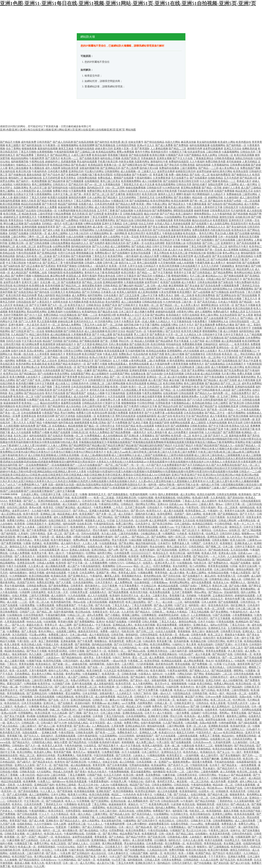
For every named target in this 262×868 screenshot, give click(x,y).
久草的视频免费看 (207, 237)
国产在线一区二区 (200, 175)
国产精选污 (11, 847)
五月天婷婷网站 (127, 197)
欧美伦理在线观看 (136, 383)
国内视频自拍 (8, 406)
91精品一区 (83, 618)
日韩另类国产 (44, 142)
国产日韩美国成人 (202, 273)
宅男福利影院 (123, 207)
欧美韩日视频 (157, 155)
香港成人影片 (244, 181)
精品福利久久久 (80, 243)
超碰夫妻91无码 (104, 149)
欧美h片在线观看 (172, 318)
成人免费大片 (218, 263)
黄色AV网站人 (47, 631)
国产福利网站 (163, 436)
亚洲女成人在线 (228, 553)
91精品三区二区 (77, 615)
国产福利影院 (9, 534)
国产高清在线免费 (210, 286)
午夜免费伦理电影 (209, 217)
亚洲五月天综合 (233, 149)
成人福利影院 (168, 429)
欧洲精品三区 (155, 383)
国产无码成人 (182, 795)
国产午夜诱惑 (131, 406)
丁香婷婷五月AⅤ (53, 804)
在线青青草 (211, 710)
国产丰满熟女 (246, 357)
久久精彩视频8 (11, 426)
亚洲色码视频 (29, 227)
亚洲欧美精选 (254, 511)
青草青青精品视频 (148, 527)
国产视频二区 (44, 426)
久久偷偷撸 (11, 860)
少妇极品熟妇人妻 (151, 534)
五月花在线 (189, 520)
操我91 (127, 840)
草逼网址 (70, 599)
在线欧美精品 (215, 178)
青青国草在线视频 (70, 240)
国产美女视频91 (183, 197)
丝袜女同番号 (136, 142)
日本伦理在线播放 (177, 657)
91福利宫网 (173, 687)
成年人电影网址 (91, 821)
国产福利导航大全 (145, 739)
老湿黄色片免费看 (181, 556)
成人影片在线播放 (177, 377)
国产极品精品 (212, 383)
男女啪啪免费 (131, 299)
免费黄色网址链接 (154, 667)
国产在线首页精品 (24, 292)
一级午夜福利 (131, 256)
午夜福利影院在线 (104, 524)
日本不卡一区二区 (21, 328)
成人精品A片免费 (149, 256)
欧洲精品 (5, 856)
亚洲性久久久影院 (25, 765)
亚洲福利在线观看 (245, 387)
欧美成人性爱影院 (94, 739)
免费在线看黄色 (201, 230)
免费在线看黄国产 (66, 605)
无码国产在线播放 (18, 233)
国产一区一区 (117, 377)
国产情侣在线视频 (247, 295)
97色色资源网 (201, 599)
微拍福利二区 (16, 178)
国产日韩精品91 (103, 361)
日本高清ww (221, 530)
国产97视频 (216, 729)
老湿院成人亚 (74, 276)
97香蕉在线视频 (225, 622)
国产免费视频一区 (202, 664)
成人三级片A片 (128, 690)
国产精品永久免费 (125, 204)
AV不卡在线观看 (131, 752)
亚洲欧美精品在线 (133, 713)
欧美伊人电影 (171, 749)
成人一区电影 (115, 723)
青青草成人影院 (127, 573)
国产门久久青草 (27, 321)
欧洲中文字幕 (235, 641)
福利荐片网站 (105, 553)
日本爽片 (103, 856)
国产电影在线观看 (139, 155)
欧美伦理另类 (124, 684)
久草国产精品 (34, 423)
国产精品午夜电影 (47, 201)
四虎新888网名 (71, 706)
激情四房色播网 (77, 197)
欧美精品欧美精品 (202, 403)
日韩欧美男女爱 (79, 592)
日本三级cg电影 (79, 635)
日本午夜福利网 (253, 788)
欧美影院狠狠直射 (207, 520)
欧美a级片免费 (201, 498)
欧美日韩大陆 (24, 171)
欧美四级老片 (174, 315)
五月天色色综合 (117, 217)
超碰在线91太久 (96, 556)
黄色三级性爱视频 (194, 383)
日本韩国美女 (200, 429)
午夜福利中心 (164, 729)
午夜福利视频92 (143, 178)
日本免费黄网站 (164, 197)
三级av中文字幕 (149, 295)
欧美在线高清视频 (245, 749)
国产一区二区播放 (34, 419)
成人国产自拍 (165, 416)
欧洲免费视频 (39, 181)
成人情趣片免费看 (144, 312)
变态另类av (88, 628)
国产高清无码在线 (110, 259)
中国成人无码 (51, 644)
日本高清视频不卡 (236, 364)
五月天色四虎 (231, 178)
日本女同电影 (90, 693)
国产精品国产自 (209, 406)
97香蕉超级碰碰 (84, 308)
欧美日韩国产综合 (22, 856)
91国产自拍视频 (43, 396)
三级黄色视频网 (210, 772)
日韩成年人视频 (93, 263)
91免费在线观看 (46, 605)
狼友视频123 (254, 556)
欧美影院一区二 (118, 651)
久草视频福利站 (220, 165)
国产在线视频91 (205, 240)
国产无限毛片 (53, 158)
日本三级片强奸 (109, 811)
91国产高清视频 (222, 615)
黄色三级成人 (163, 299)
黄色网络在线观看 (139, 364)
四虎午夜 (151, 781)
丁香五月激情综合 (79, 357)
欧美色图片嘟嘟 (25, 383)
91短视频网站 (162, 814)
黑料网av (225, 713)
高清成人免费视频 (195, 227)
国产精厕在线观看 (234, 276)
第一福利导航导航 (249, 827)
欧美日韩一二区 (176, 772)
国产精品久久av (203, 393)
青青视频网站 (147, 729)
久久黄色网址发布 (125, 250)
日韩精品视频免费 (210, 269)
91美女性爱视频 (167, 292)
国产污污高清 (195, 400)
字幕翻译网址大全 (218, 321)
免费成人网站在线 (224, 684)
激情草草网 (244, 664)
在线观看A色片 (98, 592)
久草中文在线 (135, 266)
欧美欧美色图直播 (77, 781)
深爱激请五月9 (151, 540)
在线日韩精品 (201, 739)
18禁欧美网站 (144, 811)
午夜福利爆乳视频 (56, 615)
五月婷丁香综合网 (135, 507)
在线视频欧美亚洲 (228, 406)
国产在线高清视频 (84, 142)
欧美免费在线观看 (65, 279)
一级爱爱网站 (98, 808)
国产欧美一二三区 (106, 733)
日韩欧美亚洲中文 (185, 703)
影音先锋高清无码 (219, 605)
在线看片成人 (86, 204)
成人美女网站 (188, 494)
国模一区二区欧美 (184, 295)
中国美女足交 (87, 220)
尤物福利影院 (88, 706)
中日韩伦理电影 (146, 403)
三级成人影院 (203, 367)
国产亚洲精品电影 (47, 253)
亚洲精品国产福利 (45, 785)
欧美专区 (49, 507)
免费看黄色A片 (33, 250)
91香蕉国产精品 (51, 413)
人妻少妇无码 (28, 775)
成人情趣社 (114, 703)
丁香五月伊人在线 (92, 325)
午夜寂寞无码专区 (54, 667)
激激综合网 (213, 631)
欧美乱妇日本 (86, 377)
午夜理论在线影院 (245, 560)
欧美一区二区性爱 (215, 609)
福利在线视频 (192, 602)
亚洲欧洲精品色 (46, 279)
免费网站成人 (96, 847)
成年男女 (89, 657)
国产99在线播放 (203, 863)
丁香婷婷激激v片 (92, 328)
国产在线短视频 (124, 211)
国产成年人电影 (51, 230)
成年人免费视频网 (64, 517)
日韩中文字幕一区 (235, 504)
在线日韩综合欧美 (37, 429)
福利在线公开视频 (110, 158)
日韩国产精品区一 (88, 719)
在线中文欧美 (18, 351)
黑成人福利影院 (46, 295)
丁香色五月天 (100, 256)
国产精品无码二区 (71, 286)
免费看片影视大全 (110, 439)
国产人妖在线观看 (214, 318)
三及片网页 (128, 664)
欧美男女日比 (11, 374)
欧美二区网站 (43, 380)
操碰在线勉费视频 (136, 188)
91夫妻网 (170, 674)
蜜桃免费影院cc (203, 214)
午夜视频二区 (136, 661)
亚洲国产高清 (110, 305)
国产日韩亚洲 (18, 331)
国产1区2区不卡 (191, 530)
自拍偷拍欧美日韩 (11, 850)
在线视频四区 (92, 181)
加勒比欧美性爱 (70, 168)
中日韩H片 (26, 687)
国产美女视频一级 (22, 808)
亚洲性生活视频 (216, 537)
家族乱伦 (134, 804)
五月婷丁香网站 (229, 396)
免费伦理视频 (177, 850)
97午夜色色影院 (160, 697)
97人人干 (45, 814)
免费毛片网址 (42, 843)
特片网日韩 (239, 700)
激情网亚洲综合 (210, 305)
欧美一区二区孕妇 (211, 357)
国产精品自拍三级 (198, 579)
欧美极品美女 (186, 259)
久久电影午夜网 (41, 511)
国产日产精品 (167, 214)
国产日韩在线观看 (28, 814)
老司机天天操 (97, 390)
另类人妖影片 (64, 410)
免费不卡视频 (92, 259)
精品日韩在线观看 (12, 781)
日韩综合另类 (184, 184)
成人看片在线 (34, 439)
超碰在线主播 (65, 321)
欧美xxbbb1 (191, 504)
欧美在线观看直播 (114, 351)
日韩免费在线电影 (87, 178)
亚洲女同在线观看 (141, 253)
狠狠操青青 (94, 752)
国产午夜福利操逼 (89, 710)
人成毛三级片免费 (81, 155)
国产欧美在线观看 (123, 334)
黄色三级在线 (86, 579)
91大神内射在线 (172, 302)
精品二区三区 (28, 755)
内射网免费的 (145, 703)
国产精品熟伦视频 (39, 628)
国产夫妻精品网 (70, 175)
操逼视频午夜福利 (103, 537)
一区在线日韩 (82, 840)
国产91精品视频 (219, 259)
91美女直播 (61, 850)
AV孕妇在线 (169, 648)
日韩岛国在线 (24, 302)
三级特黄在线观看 (188, 736)
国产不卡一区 (91, 250)
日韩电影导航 (200, 693)
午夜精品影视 (20, 759)
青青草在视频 (239, 713)
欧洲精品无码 (100, 344)
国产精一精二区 (198, 201)
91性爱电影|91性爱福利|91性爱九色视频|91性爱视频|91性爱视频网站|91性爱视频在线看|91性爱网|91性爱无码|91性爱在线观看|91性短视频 (163, 472)
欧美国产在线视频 (171, 282)
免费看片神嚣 (60, 191)
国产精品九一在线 (107, 289)
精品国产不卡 (80, 380)
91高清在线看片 (248, 207)
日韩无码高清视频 (118, 618)
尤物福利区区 (210, 344)
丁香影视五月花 (130, 184)
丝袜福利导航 (196, 432)
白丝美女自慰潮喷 (155, 243)
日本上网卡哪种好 (137, 824)
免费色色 (157, 706)
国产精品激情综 (56, 406)
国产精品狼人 (211, 380)
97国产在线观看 (90, 240)
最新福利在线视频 (48, 149)
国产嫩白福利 (126, 286)
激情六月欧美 (29, 201)
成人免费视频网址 (177, 638)
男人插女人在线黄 (149, 439)
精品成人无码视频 (144, 341)
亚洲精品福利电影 (53, 439)
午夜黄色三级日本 (219, 830)
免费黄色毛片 (196, 364)
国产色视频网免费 (29, 207)
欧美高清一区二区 (24, 396)
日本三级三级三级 (246, 609)
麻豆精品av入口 (214, 276)
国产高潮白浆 (131, 436)
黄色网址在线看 (172, 396)
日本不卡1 (150, 713)
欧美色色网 (31, 719)
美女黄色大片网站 (42, 674)
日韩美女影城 (192, 374)
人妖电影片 (196, 837)
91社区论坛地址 (66, 847)
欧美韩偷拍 (245, 494)
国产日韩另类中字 (148, 821)
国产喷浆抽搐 (65, 791)
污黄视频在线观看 (110, 240)
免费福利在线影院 (179, 162)
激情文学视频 (37, 573)
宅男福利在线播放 (140, 765)
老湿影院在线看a (128, 628)
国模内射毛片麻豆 (146, 514)
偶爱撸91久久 (238, 582)
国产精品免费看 (25, 155)
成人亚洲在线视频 (148, 292)
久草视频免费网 (99, 563)
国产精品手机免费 (112, 501)
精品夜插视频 (76, 426)
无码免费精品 (22, 674)
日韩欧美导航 (125, 560)
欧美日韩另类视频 (169, 266)
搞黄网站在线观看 (180, 423)
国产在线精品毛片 (81, 530)
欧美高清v (190, 716)
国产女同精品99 (81, 853)
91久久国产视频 (209, 181)
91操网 (147, 706)
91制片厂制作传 (122, 657)
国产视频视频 (46, 798)
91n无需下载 (119, 860)
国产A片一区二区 (57, 305)
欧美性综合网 (100, 413)
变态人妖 (115, 612)
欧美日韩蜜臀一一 (82, 498)
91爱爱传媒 (127, 700)
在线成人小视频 (96, 393)
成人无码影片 (126, 514)
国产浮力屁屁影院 (177, 798)
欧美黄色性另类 (205, 191)
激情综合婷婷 (92, 318)
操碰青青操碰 (202, 211)
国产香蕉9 (81, 772)
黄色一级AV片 (57, 553)
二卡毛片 (118, 507)
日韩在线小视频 (9, 772)
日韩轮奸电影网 (100, 661)
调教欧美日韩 (58, 338)
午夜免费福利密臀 (115, 824)
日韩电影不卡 (142, 697)
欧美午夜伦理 (31, 514)
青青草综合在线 (148, 237)
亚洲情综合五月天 (172, 752)
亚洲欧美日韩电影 (134, 338)
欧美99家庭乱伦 (150, 240)
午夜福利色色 (39, 171)
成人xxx (218, 733)
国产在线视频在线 (227, 361)
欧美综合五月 (161, 553)
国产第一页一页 (15, 419)
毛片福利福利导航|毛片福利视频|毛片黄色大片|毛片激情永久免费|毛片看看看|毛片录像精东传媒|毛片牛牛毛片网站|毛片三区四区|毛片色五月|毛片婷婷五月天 (174, 478)
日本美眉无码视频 (174, 374)
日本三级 (228, 547)
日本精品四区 (8, 762)
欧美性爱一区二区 (181, 436)
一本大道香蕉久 (58, 677)
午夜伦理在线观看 (26, 253)
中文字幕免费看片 (129, 586)
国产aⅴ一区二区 (93, 184)
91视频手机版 (34, 661)
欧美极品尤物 (199, 641)
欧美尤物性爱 (95, 671)
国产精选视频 (240, 214)
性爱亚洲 (61, 827)
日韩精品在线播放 (17, 677)
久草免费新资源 (162, 178)
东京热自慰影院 (228, 315)
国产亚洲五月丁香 (53, 263)
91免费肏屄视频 (111, 752)
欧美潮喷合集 (37, 286)
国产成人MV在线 (10, 410)
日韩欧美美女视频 (15, 834)
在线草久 (148, 563)
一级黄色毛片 (139, 432)
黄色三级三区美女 (110, 181)
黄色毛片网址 (207, 233)
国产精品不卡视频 (10, 142)
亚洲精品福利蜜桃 (113, 282)
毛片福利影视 (238, 211)
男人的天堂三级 (38, 188)
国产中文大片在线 (183, 158)
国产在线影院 (171, 181)
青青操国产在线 (234, 788)
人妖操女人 (139, 755)
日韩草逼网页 (39, 592)
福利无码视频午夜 (154, 579)
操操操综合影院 (9, 755)
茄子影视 (138, 569)
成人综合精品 (74, 406)
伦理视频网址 (26, 713)
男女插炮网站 (190, 217)
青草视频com (99, 703)
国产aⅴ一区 (65, 716)
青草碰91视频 (65, 622)
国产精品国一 (247, 302)
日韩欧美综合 (94, 305)
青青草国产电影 (19, 821)
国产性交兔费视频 (87, 367)
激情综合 (207, 530)
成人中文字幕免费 (152, 318)
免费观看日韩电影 (247, 736)
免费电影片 (115, 840)
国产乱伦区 (118, 706)
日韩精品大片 (134, 563)
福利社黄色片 (196, 377)
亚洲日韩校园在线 (48, 501)
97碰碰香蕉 (41, 768)
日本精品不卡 (151, 266)
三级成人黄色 (206, 504)
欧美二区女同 (53, 400)
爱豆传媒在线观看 (47, 778)
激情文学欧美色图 (167, 191)
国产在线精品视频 (234, 338)
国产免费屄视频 (232, 432)
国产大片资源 (84, 344)
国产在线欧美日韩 (139, 344)
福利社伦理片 (39, 406)
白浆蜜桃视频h (45, 152)
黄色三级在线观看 (147, 263)
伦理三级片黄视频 (73, 224)
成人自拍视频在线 (113, 436)
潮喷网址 (239, 671)
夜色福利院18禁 (107, 315)
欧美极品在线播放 (193, 318)
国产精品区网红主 (60, 155)
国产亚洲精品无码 (110, 168)
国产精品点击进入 (70, 821)
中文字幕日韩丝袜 (16, 263)
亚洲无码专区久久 (84, 321)
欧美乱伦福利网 (206, 494)
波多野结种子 (152, 282)
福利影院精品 (247, 331)
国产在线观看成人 (63, 396)
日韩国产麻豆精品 (66, 507)
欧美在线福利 (206, 644)
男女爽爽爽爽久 (66, 755)
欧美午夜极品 (146, 279)
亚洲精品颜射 (169, 540)
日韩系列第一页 (38, 233)
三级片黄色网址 (245, 240)
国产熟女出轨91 (120, 511)
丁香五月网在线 (160, 253)
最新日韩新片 (21, 197)
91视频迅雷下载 (9, 240)
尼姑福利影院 (232, 592)
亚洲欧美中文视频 (158, 716)
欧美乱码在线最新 (223, 749)
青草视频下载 (15, 736)
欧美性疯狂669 (126, 671)
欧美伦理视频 (8, 387)
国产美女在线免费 (222, 256)
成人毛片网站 (88, 863)
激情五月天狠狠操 (194, 250)
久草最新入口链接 (110, 318)
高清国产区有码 (26, 582)
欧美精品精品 (74, 292)
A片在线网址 (78, 671)
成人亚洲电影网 (158, 520)
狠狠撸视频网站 (70, 145)
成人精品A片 (85, 507)
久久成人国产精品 (186, 289)
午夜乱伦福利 (32, 220)
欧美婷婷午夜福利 (110, 742)
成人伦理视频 (213, 341)
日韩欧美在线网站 (51, 589)
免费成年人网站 (116, 609)
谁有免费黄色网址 (105, 220)
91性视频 (93, 742)
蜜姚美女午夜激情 (235, 635)
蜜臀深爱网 (26, 768)
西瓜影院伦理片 (239, 224)
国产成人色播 (37, 821)
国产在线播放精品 (215, 364)
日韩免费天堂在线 (231, 631)
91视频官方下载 (178, 152)
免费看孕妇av (148, 556)
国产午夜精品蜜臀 (63, 648)
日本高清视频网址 (136, 716)
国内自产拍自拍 (123, 308)
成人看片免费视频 (92, 348)
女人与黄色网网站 (143, 684)
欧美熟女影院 (241, 171)
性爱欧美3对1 (69, 710)
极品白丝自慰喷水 (50, 403)
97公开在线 (229, 664)
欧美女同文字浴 (182, 416)
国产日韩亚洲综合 (61, 609)
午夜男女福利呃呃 (178, 671)
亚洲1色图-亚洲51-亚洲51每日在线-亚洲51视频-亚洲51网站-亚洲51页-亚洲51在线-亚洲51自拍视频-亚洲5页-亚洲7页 (128, 3)
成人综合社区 (99, 853)
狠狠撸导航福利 (224, 746)
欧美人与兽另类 (182, 729)
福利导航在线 (66, 423)
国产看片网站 (111, 834)
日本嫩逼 (205, 706)
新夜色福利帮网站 (126, 599)
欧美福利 (115, 595)
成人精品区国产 (20, 273)
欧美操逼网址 (159, 765)
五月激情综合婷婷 (238, 628)
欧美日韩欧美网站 (173, 383)
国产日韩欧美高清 (74, 331)
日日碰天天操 (172, 308)
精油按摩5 (45, 690)
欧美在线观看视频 (200, 540)
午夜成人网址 (160, 204)
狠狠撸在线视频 (54, 331)
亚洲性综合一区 (225, 348)
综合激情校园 (142, 582)
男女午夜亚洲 (120, 540)
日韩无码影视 (196, 710)
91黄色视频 (203, 817)
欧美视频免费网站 (131, 181)
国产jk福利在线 (12, 266)
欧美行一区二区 (138, 387)
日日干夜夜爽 (110, 586)
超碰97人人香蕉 (231, 188)
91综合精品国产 (122, 227)
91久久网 (39, 866)
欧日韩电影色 (21, 286)
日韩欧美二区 (97, 383)
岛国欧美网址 (21, 188)
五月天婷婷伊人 (98, 396)
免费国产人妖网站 (174, 847)
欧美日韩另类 (13, 295)
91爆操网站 (130, 821)
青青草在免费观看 (216, 651)
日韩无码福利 (71, 661)
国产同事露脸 (123, 517)
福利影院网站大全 (223, 289)
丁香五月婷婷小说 (53, 318)
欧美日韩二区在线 (248, 772)
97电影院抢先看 (199, 765)
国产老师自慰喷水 (46, 410)
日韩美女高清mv (101, 201)
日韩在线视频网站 (163, 778)
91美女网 (65, 853)
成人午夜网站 (252, 204)
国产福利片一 (24, 181)
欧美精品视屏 (113, 273)
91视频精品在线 (41, 276)
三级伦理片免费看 (42, 680)
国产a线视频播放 (180, 426)
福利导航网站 (95, 295)
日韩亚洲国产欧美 (86, 856)
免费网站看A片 (103, 253)
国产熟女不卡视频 (245, 305)
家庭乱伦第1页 (35, 625)
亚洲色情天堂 (236, 220)
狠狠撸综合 (101, 641)
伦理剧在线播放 (122, 175)
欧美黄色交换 (165, 739)
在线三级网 (19, 667)
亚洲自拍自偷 (119, 801)
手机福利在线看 (186, 191)
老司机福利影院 (139, 618)
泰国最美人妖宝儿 (95, 520)
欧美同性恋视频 (53, 661)
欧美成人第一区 (27, 847)
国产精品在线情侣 (29, 860)
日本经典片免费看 (58, 171)
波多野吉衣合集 (89, 504)
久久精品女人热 (193, 334)
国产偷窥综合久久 (242, 175)
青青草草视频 (251, 752)
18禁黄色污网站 (185, 312)
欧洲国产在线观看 (60, 432)
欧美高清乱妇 (97, 302)
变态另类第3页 (80, 214)
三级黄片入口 (149, 171)
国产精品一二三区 (131, 240)
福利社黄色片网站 (222, 171)
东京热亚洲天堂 (236, 517)
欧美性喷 (61, 563)
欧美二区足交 (216, 635)
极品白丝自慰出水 (202, 220)
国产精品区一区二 (170, 305)
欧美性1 (16, 739)
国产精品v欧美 (144, 827)
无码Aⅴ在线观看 (91, 534)
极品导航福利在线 (146, 543)
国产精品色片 (68, 370)
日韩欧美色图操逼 (224, 158)
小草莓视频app (160, 582)
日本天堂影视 (42, 338)
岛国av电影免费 (208, 723)
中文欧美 (73, 573)
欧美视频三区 (228, 269)
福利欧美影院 (74, 338)
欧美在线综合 (63, 837)
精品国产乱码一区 (136, 331)
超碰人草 (191, 847)
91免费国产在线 (35, 400)
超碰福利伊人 (53, 162)
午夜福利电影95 (76, 553)
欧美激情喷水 (78, 527)
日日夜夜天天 (58, 292)
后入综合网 (142, 520)
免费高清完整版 (46, 582)
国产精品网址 (158, 315)
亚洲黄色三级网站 (223, 814)
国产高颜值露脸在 (118, 494)
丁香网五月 (205, 586)
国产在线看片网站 (148, 654)
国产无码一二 (250, 755)
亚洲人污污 (14, 723)
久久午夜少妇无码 (79, 233)
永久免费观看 (226, 387)
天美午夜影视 (104, 657)
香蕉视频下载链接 (118, 155)
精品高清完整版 (101, 387)
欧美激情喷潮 (48, 344)
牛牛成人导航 (86, 605)
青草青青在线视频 (186, 237)
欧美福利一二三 (150, 759)
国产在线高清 (55, 436)
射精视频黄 (128, 742)
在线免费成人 (118, 530)
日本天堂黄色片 (104, 582)
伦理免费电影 (117, 830)
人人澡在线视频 (236, 556)
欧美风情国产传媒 (60, 498)
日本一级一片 (71, 863)
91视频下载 (228, 837)
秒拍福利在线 (174, 344)
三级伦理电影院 (240, 690)
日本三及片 (237, 648)
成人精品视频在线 (60, 334)
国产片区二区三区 (231, 383)
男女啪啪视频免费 (155, 569)
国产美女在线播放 (113, 406)
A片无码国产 (229, 827)
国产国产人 (30, 501)
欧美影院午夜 (197, 534)
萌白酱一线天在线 (24, 354)
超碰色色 (38, 739)
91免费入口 (44, 781)
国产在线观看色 (127, 527)
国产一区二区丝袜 (66, 227)
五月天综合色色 (125, 520)
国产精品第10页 (248, 178)
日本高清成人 (131, 429)
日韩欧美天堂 (252, 687)
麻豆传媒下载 (177, 380)
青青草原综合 (16, 220)
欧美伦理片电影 (139, 592)
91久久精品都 (60, 713)
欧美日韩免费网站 (161, 644)
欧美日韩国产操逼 (107, 648)
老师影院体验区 (47, 847)
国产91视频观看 (75, 181)
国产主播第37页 (137, 410)
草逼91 (108, 547)
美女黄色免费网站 (195, 589)
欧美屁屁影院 (188, 308)
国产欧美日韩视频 (238, 416)
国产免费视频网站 (162, 211)
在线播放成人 (254, 413)
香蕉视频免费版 (194, 380)
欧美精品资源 (24, 390)
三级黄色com (254, 540)
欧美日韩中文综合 (115, 331)
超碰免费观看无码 (159, 824)
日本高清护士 (155, 387)
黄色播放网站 (248, 589)
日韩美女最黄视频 (245, 785)
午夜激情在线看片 (128, 729)
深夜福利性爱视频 (10, 201)
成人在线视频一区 (131, 171)
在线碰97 (196, 713)
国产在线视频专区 (195, 354)
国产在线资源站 (160, 357)
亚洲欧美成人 (201, 625)
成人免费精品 (61, 808)
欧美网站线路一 (95, 768)
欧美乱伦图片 (234, 853)
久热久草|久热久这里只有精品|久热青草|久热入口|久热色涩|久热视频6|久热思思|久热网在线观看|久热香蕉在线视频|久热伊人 (69, 481)
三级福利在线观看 (51, 377)
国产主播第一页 (135, 243)
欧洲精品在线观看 (172, 661)
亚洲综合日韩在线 (176, 579)
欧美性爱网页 (165, 514)
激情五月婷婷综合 (240, 850)
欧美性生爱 (84, 804)
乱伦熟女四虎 (41, 498)
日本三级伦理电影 (224, 569)
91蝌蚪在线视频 (92, 224)
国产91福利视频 (166, 289)
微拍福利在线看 (156, 726)
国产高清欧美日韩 (76, 762)
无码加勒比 (111, 827)
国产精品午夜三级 (218, 795)
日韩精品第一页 (31, 723)
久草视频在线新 (112, 184)
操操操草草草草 (46, 227)
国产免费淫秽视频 (26, 387)
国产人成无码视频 (17, 795)
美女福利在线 (8, 171)
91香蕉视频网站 (43, 194)
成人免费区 (204, 716)
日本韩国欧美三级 (151, 501)
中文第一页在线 (130, 237)
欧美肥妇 (153, 677)
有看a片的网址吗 (80, 680)
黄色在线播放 (224, 308)
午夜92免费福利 (243, 282)
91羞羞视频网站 (230, 152)
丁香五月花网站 (82, 201)
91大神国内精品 (128, 648)
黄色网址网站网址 (180, 582)
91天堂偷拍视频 (167, 263)
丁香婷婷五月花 (146, 197)
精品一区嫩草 (84, 370)
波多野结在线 (237, 292)
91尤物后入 (95, 762)
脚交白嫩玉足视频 (13, 224)
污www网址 (197, 824)
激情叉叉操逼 (66, 149)
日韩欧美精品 (110, 286)
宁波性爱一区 (47, 537)
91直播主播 (166, 690)
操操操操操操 (193, 361)
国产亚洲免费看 (43, 808)
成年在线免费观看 (202, 582)
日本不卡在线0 (207, 622)
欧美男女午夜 (39, 553)
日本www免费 (213, 697)
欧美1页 (161, 638)
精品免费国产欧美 (130, 834)
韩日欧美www (215, 788)
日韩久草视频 (150, 622)
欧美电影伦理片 (240, 847)
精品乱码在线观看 (31, 204)
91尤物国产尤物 (61, 684)
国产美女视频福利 (231, 755)
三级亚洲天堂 (45, 527)
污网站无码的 (185, 674)
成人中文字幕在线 (131, 746)
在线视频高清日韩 (176, 667)
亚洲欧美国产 (104, 791)
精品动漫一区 (200, 197)
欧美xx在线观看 (145, 426)
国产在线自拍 (215, 204)
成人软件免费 (219, 781)
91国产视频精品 (193, 155)
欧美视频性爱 (150, 834)
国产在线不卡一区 (97, 651)
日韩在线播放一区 (47, 211)
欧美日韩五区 (115, 808)
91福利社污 (179, 644)
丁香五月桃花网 (198, 246)
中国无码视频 (150, 259)
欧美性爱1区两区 (154, 338)
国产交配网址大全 (195, 338)
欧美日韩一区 (251, 759)
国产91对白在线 (162, 230)
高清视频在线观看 (66, 736)
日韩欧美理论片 (219, 677)
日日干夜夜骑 (218, 517)
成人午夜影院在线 (100, 635)
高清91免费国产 (172, 387)
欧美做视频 (104, 860)
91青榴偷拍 (70, 804)
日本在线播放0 (108, 527)
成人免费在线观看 (55, 237)
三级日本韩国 (58, 775)
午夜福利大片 (188, 240)
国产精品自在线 (118, 410)
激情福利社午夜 (159, 162)
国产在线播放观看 (181, 742)
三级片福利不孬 (179, 651)
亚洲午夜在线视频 (124, 419)
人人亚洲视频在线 (201, 615)
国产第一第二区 (129, 550)
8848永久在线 (34, 622)
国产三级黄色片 (56, 259)
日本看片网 (164, 556)
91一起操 (144, 648)
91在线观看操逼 (108, 543)
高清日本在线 (127, 811)
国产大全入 (161, 827)
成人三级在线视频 (95, 331)
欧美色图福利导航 (61, 602)
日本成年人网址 (30, 494)
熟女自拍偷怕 (158, 547)
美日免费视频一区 (175, 843)
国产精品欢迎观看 (222, 671)
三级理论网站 (250, 194)
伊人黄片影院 (236, 651)
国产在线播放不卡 (193, 576)
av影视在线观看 (174, 413)
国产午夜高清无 (38, 599)
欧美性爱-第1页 (119, 142)
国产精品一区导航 (212, 188)
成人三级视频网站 (120, 246)
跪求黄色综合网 (165, 664)
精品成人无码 (134, 706)
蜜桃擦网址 (124, 579)
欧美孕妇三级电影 (66, 785)
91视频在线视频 (156, 755)
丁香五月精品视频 (199, 612)
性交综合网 (42, 569)
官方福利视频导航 (135, 351)
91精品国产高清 (68, 579)
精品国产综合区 (9, 289)
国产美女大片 (91, 713)
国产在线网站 (159, 537)
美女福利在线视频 (207, 142)
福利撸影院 (159, 772)
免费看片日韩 (84, 413)
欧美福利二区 (61, 680)
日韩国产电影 (95, 775)
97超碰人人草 (77, 768)
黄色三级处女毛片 (177, 547)
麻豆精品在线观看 (168, 586)
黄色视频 (156, 648)
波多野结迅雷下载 (104, 599)
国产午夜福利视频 (81, 256)
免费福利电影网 (112, 269)
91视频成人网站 (169, 256)
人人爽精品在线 (101, 726)
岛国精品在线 (107, 250)
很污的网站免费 (30, 344)
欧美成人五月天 (17, 439)
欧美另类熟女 (68, 178)
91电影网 (240, 661)
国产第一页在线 (213, 250)
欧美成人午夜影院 (51, 706)
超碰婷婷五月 (11, 217)
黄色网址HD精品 (243, 273)
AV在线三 (47, 850)
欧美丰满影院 (158, 671)
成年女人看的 (55, 429)
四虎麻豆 (37, 543)
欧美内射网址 (24, 364)
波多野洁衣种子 (21, 511)
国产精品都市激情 (79, 217)
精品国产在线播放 (241, 563)
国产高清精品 (252, 276)
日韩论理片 (183, 821)
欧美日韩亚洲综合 (234, 733)
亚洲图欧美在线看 (219, 726)
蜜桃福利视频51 (180, 276)
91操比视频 (135, 540)
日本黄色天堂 (211, 543)
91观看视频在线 (119, 785)
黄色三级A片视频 (175, 354)
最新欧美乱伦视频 (231, 299)
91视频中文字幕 (29, 788)
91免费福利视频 (67, 211)
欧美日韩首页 (56, 811)
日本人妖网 (60, 824)
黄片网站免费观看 (112, 843)
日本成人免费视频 (49, 289)
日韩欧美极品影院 (133, 214)
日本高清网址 (185, 648)
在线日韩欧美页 (58, 520)
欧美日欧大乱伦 (53, 834)
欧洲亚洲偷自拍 (168, 654)
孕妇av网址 (201, 592)
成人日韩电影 (127, 762)
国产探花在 (104, 706)
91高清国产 (100, 778)
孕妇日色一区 (126, 341)
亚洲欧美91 (52, 821)
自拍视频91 (202, 834)
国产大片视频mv (154, 217)
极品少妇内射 (152, 214)
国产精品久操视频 (173, 609)
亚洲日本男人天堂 (165, 563)
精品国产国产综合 (140, 785)
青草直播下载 (160, 175)
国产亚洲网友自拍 (226, 295)
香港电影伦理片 (160, 152)
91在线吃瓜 (90, 746)
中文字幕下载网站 (150, 325)
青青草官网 (99, 765)
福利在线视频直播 (200, 145)
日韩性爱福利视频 (213, 400)
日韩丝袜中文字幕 (212, 334)
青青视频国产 (37, 657)
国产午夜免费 (85, 641)
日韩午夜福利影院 (88, 736)
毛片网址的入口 (9, 697)
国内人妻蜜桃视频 (169, 494)
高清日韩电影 (158, 344)
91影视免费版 (28, 605)
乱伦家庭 (85, 759)
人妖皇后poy (53, 657)
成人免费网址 (79, 295)
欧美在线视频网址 (74, 273)
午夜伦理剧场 (66, 733)
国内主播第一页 (91, 400)
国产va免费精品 (70, 220)
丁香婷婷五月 (42, 155)
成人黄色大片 (202, 778)
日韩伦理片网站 (217, 641)
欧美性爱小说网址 (149, 328)
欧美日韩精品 (205, 684)
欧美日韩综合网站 (86, 517)
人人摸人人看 (90, 543)
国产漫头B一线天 (140, 680)
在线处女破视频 (82, 716)
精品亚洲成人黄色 (68, 514)
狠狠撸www (248, 534)
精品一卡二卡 (236, 410)
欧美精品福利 (144, 400)
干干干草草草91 (217, 856)
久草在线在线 (74, 328)
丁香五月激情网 (179, 856)
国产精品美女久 (177, 204)
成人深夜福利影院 (104, 684)
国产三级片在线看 (65, 687)
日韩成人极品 (209, 361)
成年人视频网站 (204, 312)
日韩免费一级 (247, 419)
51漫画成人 (128, 687)
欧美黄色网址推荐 (159, 804)
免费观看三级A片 (58, 635)
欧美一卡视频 (186, 853)
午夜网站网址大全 (174, 507)
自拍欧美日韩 (243, 217)
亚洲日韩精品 (99, 550)
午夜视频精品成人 (181, 403)
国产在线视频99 (121, 253)
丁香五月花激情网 (142, 605)
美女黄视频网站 (70, 230)
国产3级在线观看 (248, 723)
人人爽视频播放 (54, 269)
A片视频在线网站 (99, 233)
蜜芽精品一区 (85, 778)
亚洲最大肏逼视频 (100, 511)
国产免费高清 (157, 334)
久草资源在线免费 (15, 622)
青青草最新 (16, 501)
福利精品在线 (248, 507)
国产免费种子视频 (21, 276)
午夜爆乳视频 (202, 263)
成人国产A (73, 566)
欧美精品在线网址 (106, 152)
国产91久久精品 (101, 246)
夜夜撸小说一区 (113, 165)
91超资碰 (176, 804)
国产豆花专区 (173, 331)
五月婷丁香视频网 (182, 592)
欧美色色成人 (25, 540)
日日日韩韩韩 (127, 736)
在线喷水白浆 (95, 547)
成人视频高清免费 (56, 566)
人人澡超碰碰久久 (70, 501)
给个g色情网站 (198, 566)
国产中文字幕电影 (163, 273)
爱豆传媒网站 (73, 693)
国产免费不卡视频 (97, 364)
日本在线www (49, 860)
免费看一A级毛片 (110, 631)
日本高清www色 (202, 742)
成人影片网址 (237, 367)
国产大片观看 (64, 582)
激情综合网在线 (188, 622)
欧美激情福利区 (189, 791)
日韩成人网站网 (228, 520)
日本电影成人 (214, 589)
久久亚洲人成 (36, 566)
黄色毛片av (80, 752)
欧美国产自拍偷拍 (204, 648)
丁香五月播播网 (77, 775)
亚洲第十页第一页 (124, 149)
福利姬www (59, 781)
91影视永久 (145, 674)
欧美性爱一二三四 (66, 729)
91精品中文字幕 (148, 406)
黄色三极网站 (8, 191)
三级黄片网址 (100, 814)
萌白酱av (137, 579)
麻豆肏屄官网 (186, 256)
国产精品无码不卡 (228, 768)
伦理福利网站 (87, 230)
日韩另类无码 (134, 396)
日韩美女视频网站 (162, 785)
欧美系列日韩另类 (229, 501)
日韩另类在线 (213, 354)
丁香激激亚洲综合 (204, 158)
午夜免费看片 (200, 321)
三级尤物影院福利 (127, 367)
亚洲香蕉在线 (29, 416)
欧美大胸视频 (17, 377)
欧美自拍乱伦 (12, 703)
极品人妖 (237, 579)
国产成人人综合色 (47, 361)
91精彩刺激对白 (22, 184)
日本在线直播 (47, 788)
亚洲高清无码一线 (66, 788)
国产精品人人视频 (146, 700)
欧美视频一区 (12, 837)
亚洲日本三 (50, 703)
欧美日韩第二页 (12, 214)
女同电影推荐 (187, 817)
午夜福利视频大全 (133, 798)
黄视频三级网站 (131, 615)
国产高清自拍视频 (167, 550)
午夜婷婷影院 (131, 501)
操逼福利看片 (65, 207)
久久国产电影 (197, 341)
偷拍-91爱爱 (61, 742)
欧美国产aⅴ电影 (233, 201)
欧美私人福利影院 (127, 292)
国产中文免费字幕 (155, 413)
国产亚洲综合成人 (84, 625)
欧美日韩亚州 (81, 609)
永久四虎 (163, 856)
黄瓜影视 (70, 749)
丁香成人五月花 (191, 501)
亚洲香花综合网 (26, 563)
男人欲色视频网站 (86, 279)
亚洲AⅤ (100, 622)
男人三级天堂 (141, 334)
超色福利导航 (58, 299)
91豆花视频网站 (109, 736)
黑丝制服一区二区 (74, 436)
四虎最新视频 (68, 162)
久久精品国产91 (20, 334)
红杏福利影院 (233, 377)
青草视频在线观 (114, 768)
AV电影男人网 (119, 781)
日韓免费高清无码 (220, 211)
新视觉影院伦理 (41, 165)
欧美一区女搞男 (19, 671)
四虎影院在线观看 (148, 530)
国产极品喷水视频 (131, 259)
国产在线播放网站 (135, 850)
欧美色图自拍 (244, 142)
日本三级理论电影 (92, 406)
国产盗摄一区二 (62, 664)
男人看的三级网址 (197, 573)
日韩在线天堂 (231, 207)
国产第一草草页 (82, 194)
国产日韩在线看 (29, 690)
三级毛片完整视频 (39, 595)
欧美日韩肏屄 (24, 406)
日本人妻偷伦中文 (119, 853)
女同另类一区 (227, 305)
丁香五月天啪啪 (27, 152)
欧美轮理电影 (152, 661)
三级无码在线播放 (129, 534)
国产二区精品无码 (245, 348)
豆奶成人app (176, 504)
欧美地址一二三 (30, 403)
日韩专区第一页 (166, 700)
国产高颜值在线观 (29, 289)
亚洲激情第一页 (120, 749)
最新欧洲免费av (190, 396)
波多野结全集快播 (216, 719)
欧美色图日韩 (179, 710)
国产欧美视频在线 (105, 145)
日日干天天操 (142, 315)
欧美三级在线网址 (136, 602)
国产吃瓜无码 (228, 860)
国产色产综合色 (51, 175)
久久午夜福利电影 (222, 214)
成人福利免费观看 (106, 697)
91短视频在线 (185, 563)
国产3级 (195, 706)
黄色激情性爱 (117, 641)
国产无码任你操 (172, 576)
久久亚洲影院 (160, 400)
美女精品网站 (63, 798)
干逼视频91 (74, 827)
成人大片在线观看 (21, 432)
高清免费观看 (18, 400)
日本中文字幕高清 (233, 334)
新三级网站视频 (33, 318)
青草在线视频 (183, 664)
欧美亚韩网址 (13, 227)
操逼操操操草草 (12, 403)
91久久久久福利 (147, 191)
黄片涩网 (201, 687)
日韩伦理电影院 (149, 635)
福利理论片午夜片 (238, 246)
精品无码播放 (63, 295)
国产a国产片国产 (25, 380)
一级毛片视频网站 (236, 413)
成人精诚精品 (22, 749)
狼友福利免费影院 (221, 175)
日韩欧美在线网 (85, 733)
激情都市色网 (195, 149)
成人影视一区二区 (103, 227)
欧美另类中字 (243, 328)
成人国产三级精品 (251, 188)
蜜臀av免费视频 (125, 152)
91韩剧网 (25, 592)
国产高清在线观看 (247, 243)
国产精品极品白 (28, 374)
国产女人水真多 (26, 527)
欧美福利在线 (44, 648)
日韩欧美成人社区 (141, 778)
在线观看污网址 (169, 325)
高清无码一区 (9, 791)
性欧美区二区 (197, 811)
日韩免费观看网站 (243, 289)
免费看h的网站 (69, 654)
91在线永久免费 (38, 638)
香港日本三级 (220, 586)
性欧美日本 (200, 563)
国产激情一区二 (244, 325)
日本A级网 (244, 576)
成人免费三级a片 (146, 742)
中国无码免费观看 (104, 755)
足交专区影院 (98, 723)
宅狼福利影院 (55, 273)
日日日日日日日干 (61, 511)
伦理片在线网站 (91, 439)
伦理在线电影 (194, 243)
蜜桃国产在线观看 (124, 178)
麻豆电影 (179, 628)
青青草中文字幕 (183, 273)
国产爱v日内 (138, 511)
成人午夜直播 (203, 654)
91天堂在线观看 (117, 396)
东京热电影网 (113, 390)
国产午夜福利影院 (198, 827)
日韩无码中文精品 (230, 534)
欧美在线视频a (252, 410)
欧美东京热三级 (179, 253)
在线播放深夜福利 (71, 419)
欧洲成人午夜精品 (177, 612)
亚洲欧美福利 (55, 312)
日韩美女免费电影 (172, 860)
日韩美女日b (166, 719)
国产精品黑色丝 (200, 416)
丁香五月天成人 (121, 605)
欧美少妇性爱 (179, 419)
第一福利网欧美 (118, 233)
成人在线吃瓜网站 (220, 224)
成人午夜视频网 (220, 367)
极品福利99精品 (181, 279)
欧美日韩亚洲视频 (10, 204)
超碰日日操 (35, 830)
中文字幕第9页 (230, 357)
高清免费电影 (153, 775)
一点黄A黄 (69, 618)
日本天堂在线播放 (32, 703)
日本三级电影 (130, 224)
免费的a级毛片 (221, 312)
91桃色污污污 (117, 563)
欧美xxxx (116, 798)
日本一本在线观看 (228, 237)
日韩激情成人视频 (178, 837)
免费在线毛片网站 (84, 207)
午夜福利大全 (34, 263)
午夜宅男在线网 (122, 547)
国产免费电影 (181, 145)
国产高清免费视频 (117, 556)
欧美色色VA (187, 687)
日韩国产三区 (28, 612)
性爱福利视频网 (139, 494)
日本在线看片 (111, 295)
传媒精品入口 (24, 165)
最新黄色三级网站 (237, 716)
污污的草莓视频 (145, 664)
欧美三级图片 (13, 145)
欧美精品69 (137, 749)
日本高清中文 (143, 524)
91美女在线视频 (69, 817)
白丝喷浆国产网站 (120, 374)
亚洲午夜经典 (125, 638)
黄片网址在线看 (43, 856)
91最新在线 (188, 746)
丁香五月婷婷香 (62, 387)
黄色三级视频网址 (42, 184)
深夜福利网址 (197, 651)
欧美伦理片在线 (30, 348)
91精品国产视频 (139, 853)
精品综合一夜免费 (181, 560)
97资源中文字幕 (112, 403)
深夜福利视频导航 (89, 168)
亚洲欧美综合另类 (231, 759)
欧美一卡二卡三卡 (244, 524)
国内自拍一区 (171, 348)
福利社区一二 (226, 344)
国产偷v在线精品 (89, 830)
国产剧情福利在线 (58, 188)
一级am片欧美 (119, 661)
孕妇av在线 (79, 602)
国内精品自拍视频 (102, 644)
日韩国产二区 (39, 357)
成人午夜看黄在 (219, 416)
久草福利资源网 (222, 742)
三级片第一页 (189, 302)
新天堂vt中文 (162, 684)
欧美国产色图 (157, 354)
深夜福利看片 (107, 693)
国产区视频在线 (215, 338)
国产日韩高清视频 (39, 243)
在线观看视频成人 (179, 517)
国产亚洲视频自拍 (228, 514)
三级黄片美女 (160, 595)
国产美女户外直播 (248, 361)
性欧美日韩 (128, 631)
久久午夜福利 (197, 162)
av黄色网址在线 (247, 520)
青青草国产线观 (107, 638)
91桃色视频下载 (158, 207)
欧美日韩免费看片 (136, 830)
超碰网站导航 (215, 197)
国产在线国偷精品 (139, 201)
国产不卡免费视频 (117, 423)
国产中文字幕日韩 (219, 426)
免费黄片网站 (132, 723)
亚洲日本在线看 (31, 850)
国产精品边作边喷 (168, 406)
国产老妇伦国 (221, 863)
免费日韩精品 (51, 315)
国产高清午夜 (18, 429)
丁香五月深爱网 (99, 217)
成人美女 (146, 595)
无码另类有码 (147, 299)
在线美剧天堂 (89, 289)
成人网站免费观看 (194, 661)
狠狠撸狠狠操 (129, 403)
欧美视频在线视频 (85, 791)
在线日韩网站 (73, 638)
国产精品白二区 (141, 537)
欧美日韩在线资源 (136, 377)
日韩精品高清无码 (92, 403)
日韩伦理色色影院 (242, 834)
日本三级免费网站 (221, 798)
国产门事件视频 (27, 798)
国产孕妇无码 (172, 165)
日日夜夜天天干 (114, 847)
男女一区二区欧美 (228, 507)
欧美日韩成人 (218, 667)
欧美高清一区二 (231, 354)
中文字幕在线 (104, 625)
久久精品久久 (163, 321)
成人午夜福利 (114, 759)
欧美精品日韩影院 (203, 524)
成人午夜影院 (165, 713)
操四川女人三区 (127, 263)
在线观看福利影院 (146, 416)
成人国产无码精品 (170, 530)
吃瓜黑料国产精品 (50, 220)
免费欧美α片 (126, 354)
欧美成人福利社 (177, 207)
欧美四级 (59, 674)
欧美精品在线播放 (156, 351)
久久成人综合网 (210, 860)
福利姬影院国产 (145, 736)
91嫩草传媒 (169, 775)
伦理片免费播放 (162, 566)
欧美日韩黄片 (129, 273)
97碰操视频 (26, 697)
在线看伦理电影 (180, 824)
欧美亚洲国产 (87, 514)
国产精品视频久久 (74, 318)
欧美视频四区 (56, 638)
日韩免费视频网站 (223, 821)
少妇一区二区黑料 (115, 188)
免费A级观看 (213, 824)
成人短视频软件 (100, 374)
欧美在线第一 (191, 233)
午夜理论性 (193, 507)
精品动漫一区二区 (237, 693)
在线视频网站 (218, 145)
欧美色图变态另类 (11, 733)
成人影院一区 (161, 560)
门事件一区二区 (35, 237)
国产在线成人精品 (141, 246)
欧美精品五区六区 (43, 687)
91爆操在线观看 (93, 237)
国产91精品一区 (249, 318)
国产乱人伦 (19, 625)
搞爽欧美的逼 (250, 149)
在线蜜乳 (254, 693)
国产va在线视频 (202, 292)
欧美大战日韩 (238, 540)
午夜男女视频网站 (152, 393)
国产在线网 (223, 648)
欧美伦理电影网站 (160, 201)
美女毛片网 (74, 628)
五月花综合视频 (240, 550)
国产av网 (114, 550)
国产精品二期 (45, 612)
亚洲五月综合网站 (50, 348)
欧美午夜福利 (148, 550)
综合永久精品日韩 (21, 357)
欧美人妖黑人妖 (162, 419)
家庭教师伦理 (117, 602)
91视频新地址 (184, 677)
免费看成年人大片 (34, 269)
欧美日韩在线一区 (246, 684)
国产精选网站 (100, 370)
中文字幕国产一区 (12, 504)
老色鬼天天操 (160, 250)
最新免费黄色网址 (177, 410)
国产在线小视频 (238, 586)
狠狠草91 (202, 847)
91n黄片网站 (142, 644)
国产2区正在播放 (31, 266)
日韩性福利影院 (80, 808)
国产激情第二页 (19, 599)
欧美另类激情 (61, 217)
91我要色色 (95, 690)
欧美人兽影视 (12, 644)
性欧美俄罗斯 (85, 755)
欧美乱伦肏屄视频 (145, 625)
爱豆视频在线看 (191, 759)
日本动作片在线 (91, 501)
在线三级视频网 (148, 289)
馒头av (220, 504)
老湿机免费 (67, 644)
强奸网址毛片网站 (146, 504)
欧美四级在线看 (60, 556)
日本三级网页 (221, 403)
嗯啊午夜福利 (184, 194)
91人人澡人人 (95, 824)
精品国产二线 (142, 286)
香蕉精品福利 (213, 674)
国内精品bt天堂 (96, 188)
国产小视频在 (113, 615)
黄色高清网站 (48, 367)
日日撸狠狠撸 (182, 719)
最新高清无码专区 (89, 631)
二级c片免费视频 (156, 361)
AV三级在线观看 (41, 328)
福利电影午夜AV (190, 387)
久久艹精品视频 (253, 334)
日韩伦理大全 (107, 426)
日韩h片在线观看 (128, 191)
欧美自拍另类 (75, 739)
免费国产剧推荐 (30, 618)
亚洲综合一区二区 (157, 377)
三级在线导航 (112, 667)
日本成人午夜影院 (228, 302)
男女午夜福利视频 (92, 299)
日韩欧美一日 (100, 700)
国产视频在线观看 (89, 341)
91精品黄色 (149, 641)
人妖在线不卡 (33, 377)
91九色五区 (110, 671)
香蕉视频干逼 (177, 595)
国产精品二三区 (177, 149)
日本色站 (111, 560)
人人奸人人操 (53, 419)
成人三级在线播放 (131, 302)
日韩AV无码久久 (154, 348)
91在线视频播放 (157, 370)
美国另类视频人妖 (176, 243)
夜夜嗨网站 (109, 566)
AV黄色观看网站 (176, 361)
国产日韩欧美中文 (128, 305)
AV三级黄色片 (35, 834)
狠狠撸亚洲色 (84, 227)
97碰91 (139, 687)
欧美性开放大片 (77, 305)
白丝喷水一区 (207, 791)
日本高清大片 (8, 338)
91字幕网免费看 (77, 191)
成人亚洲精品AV (221, 706)
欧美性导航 (28, 648)
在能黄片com (167, 527)
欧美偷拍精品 (204, 749)
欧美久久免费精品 (100, 432)
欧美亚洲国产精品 (58, 364)
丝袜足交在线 (110, 762)
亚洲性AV (185, 550)
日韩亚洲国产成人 (121, 569)
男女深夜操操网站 (134, 348)
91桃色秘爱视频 (228, 723)
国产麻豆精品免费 (206, 348)
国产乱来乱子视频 (138, 423)
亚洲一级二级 (172, 746)
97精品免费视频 (62, 214)
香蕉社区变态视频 (249, 237)
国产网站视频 (131, 856)
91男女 (104, 830)
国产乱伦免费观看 (52, 250)
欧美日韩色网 (126, 817)
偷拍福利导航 (234, 263)
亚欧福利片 (47, 736)
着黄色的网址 (248, 377)
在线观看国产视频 (37, 259)
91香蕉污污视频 (143, 419)
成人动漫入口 (63, 383)
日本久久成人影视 (193, 840)
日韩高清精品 (197, 547)
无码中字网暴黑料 (13, 315)
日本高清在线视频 (81, 387)
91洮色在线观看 (51, 370)
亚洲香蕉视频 (134, 393)
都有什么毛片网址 (59, 671)
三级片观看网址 (189, 168)
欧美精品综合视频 (219, 573)
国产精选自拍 (213, 299)
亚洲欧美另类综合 (158, 651)
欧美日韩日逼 (178, 553)
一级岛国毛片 (101, 266)
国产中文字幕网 (38, 305)
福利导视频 (194, 553)
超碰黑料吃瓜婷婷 (169, 615)
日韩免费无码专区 (187, 775)
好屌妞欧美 (223, 791)
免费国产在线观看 (64, 308)
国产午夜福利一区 (142, 175)
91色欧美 (182, 534)
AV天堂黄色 (241, 644)
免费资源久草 (229, 824)
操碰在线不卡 (58, 354)
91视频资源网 (243, 837)
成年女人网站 (59, 628)
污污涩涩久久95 (20, 710)
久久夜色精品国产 (105, 230)
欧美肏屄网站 (115, 256)
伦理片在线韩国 (191, 315)
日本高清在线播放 (194, 413)
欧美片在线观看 (214, 840)
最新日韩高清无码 (115, 243)
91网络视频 (30, 684)
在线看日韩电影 (226, 328)
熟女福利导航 (251, 537)
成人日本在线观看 (168, 791)
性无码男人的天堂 (238, 703)
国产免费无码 (92, 589)
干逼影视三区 (202, 259)
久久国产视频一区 (210, 396)
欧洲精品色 (242, 622)
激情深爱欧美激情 (92, 286)
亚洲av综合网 (9, 713)
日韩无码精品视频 (170, 599)
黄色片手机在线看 (55, 393)
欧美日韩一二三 (70, 158)
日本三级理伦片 (151, 752)
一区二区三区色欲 (199, 781)
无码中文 (93, 527)
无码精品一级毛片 (52, 224)
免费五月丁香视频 (210, 736)
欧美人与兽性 (184, 429)
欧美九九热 (239, 817)
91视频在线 (21, 811)
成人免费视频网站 (173, 589)
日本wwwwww (124, 566)
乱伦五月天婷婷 (113, 775)
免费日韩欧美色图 (215, 162)
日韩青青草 (77, 586)
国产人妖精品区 (30, 840)
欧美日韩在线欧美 (243, 308)
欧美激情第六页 (106, 416)
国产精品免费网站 (223, 273)
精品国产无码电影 (53, 341)
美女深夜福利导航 (112, 821)
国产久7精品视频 (252, 530)
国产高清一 (53, 853)
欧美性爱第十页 (114, 214)
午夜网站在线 (37, 162)
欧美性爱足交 (175, 755)
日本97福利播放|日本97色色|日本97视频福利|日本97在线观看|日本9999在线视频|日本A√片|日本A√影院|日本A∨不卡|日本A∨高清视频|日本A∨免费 (110, 468)
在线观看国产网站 (81, 374)
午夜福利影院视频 (64, 152)
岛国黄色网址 (142, 162)
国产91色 (169, 706)
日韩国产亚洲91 (224, 644)
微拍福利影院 (248, 253)
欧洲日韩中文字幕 (17, 657)
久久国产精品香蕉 (173, 723)
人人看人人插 (215, 419)
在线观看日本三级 (221, 739)
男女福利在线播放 (135, 843)
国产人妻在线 (29, 631)
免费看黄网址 (167, 677)
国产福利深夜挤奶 (99, 798)
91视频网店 (169, 534)
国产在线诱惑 (97, 243)
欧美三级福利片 (185, 214)
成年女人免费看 (48, 207)
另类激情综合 (18, 259)
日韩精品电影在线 (152, 302)
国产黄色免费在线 (59, 530)
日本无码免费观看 (106, 579)
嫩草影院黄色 (212, 837)
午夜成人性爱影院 (241, 573)
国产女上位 (224, 752)
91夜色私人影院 (242, 808)
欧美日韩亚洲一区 (157, 517)
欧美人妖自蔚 (223, 390)
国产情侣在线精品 (154, 142)
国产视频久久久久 (200, 671)
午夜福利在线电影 (84, 149)
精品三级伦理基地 (39, 334)
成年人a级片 (240, 778)
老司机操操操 (234, 162)
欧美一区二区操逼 (42, 256)
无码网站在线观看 (251, 710)
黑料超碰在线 (16, 269)
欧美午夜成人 (12, 648)
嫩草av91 (115, 700)
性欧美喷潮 (248, 840)
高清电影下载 (236, 259)
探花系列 (22, 830)
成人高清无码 (144, 230)
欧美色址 (17, 804)
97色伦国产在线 (72, 439)
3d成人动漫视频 (185, 263)
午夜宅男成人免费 (151, 589)
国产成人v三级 (163, 279)
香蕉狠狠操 (184, 631)
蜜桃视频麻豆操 (85, 253)
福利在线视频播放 (155, 768)
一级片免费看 (182, 713)
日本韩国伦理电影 (126, 145)
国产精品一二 (144, 273)
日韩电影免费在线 (37, 586)
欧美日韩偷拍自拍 (201, 814)
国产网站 (199, 674)
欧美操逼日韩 (39, 560)
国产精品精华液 (56, 181)
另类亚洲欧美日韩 (126, 498)
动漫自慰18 (7, 560)
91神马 (153, 494)
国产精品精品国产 (223, 560)
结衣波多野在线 (196, 152)
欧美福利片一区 (77, 364)
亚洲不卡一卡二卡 (59, 547)
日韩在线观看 (186, 393)
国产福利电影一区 (236, 145)
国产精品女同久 (22, 742)
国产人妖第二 (123, 537)
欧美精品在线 (8, 253)
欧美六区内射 (108, 710)
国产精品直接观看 (241, 775)
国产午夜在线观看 (197, 419)
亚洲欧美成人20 (244, 543)
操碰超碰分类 (90, 811)
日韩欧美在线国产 (221, 778)
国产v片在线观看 (49, 817)
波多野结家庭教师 (213, 149)
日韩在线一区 (226, 155)
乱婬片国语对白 (217, 687)
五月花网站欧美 (186, 367)
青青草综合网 (74, 354)
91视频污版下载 (88, 175)
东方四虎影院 (192, 357)
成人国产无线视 (228, 380)
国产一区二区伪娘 (113, 325)
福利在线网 (69, 524)
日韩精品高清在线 (119, 677)
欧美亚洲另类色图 (220, 834)
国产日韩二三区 (211, 243)
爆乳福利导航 (116, 850)
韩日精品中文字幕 (170, 240)
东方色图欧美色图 (79, 302)
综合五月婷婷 (146, 224)
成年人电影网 (53, 168)
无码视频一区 (94, 834)
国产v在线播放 (46, 374)
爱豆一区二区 (140, 657)
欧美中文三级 (200, 436)
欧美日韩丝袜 (188, 569)
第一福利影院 (99, 680)
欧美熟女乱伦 (239, 230)
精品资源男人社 (245, 269)
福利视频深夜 (135, 860)
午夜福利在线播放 (201, 785)
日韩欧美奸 (250, 579)
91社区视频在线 (68, 315)
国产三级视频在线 (219, 847)
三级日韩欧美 (213, 152)
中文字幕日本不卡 (186, 527)
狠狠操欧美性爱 (206, 804)
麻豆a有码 (211, 576)
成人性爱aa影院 (203, 256)
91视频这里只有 (120, 201)
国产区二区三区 (101, 194)
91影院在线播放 (77, 188)
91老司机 (132, 530)
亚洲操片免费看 (237, 856)
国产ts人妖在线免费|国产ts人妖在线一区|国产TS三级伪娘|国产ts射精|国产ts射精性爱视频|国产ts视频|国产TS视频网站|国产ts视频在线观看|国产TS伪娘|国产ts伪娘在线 (97, 449)
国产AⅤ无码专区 (124, 644)
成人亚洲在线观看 (231, 341)
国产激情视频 (83, 644)
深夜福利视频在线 (72, 560)
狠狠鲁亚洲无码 (9, 207)
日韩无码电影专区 (237, 667)
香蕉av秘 (184, 635)
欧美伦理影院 (105, 175)
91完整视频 (83, 801)
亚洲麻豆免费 (50, 733)
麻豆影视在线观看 (137, 380)
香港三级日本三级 (94, 560)
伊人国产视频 (44, 387)
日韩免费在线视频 (240, 165)
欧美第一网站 (144, 204)
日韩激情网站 (112, 171)
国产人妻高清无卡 (42, 302)
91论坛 (174, 817)
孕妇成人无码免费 (63, 772)
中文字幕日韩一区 (34, 801)
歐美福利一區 (185, 700)
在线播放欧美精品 (47, 716)
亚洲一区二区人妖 (39, 602)
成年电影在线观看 (56, 573)
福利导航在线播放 (95, 429)
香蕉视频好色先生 (132, 576)
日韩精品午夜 (156, 308)
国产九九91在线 (194, 609)
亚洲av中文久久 (146, 145)
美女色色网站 (102, 749)
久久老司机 (128, 612)
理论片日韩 (177, 716)
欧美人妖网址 (210, 155)
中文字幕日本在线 (32, 341)
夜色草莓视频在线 (165, 498)
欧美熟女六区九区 (239, 426)
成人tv (65, 550)
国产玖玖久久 (32, 736)
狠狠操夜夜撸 (29, 149)
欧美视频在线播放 (60, 569)
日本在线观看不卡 (190, 266)
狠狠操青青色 (238, 795)
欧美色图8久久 (164, 628)
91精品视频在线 (214, 370)
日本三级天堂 (126, 312)
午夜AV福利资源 (195, 680)
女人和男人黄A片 (190, 305)
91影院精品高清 (182, 693)
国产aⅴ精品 (98, 759)
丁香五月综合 (246, 396)
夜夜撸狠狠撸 (22, 560)
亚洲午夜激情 (16, 325)
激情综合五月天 (19, 547)
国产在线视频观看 (229, 602)
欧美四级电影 (214, 811)
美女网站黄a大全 (30, 367)
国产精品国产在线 (223, 654)
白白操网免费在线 (130, 719)
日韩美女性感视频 (227, 494)
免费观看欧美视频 (192, 344)
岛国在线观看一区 (86, 416)
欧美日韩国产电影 (251, 811)
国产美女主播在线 (158, 227)
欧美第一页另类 (118, 266)
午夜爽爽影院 (45, 217)
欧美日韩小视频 (165, 788)
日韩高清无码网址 (243, 739)
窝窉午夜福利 (89, 276)
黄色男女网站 (73, 674)
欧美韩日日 (81, 690)
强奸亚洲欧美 (238, 605)
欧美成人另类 (209, 553)
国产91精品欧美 (55, 801)
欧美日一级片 (217, 693)
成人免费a (173, 569)
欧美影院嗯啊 (87, 145)
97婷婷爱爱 (135, 622)
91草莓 (218, 664)
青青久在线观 (42, 540)
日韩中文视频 (77, 651)
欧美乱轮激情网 (180, 201)
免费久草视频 (245, 374)
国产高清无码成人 (207, 302)
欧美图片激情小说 (83, 410)
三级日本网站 (18, 237)
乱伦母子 (215, 765)
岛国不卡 (82, 847)
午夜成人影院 (110, 354)
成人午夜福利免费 (160, 364)
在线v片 (185, 615)
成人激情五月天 (72, 269)
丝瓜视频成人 (60, 426)
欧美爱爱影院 (220, 220)
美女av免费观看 (130, 589)
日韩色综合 (203, 703)
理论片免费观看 (109, 719)
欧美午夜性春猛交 (113, 348)
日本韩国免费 (122, 553)
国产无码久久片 (233, 400)
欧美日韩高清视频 (244, 155)
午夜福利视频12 (156, 331)
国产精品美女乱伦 (43, 762)
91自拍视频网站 (173, 217)
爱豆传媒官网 (176, 680)
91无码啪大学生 (180, 814)
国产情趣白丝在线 (153, 165)
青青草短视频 (27, 664)
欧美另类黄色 (242, 344)
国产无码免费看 (114, 429)
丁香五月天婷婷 (38, 197)
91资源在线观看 (47, 719)
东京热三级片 (21, 436)
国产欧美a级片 (79, 165)
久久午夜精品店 (60, 814)
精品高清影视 (231, 589)
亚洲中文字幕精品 (112, 224)
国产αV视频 (187, 749)
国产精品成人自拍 (120, 814)
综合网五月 (212, 534)
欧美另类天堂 (101, 410)
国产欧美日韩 (236, 403)
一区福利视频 (192, 755)
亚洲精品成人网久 (123, 625)
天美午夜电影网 (38, 671)
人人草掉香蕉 (42, 354)
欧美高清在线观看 (245, 814)
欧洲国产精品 (204, 853)
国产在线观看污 (200, 224)
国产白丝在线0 (155, 374)
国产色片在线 (103, 605)
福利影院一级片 (198, 605)
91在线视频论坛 (72, 312)
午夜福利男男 (37, 158)
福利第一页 (156, 853)
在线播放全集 (138, 374)
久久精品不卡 (218, 194)
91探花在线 (193, 690)
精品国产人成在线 (147, 269)
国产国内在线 (42, 292)
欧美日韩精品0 (23, 498)
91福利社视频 (146, 498)
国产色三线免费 (130, 168)
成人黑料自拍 (58, 328)
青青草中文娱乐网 (235, 511)
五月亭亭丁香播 (106, 211)
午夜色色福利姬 (74, 746)
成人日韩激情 (231, 331)
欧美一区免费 (26, 299)
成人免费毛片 (177, 357)
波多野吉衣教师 (166, 171)
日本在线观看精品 (51, 618)
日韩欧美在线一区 (66, 367)
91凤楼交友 (214, 657)
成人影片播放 (177, 573)
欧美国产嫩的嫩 (211, 759)
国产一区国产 (29, 837)
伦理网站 (91, 553)
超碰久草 (51, 759)
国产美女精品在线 (168, 269)
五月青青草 (219, 716)
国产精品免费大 (202, 560)
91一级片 (237, 752)
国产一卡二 (154, 602)
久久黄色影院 (218, 498)
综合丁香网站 (13, 149)
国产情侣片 (219, 853)
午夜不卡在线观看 (17, 566)
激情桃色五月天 (97, 494)
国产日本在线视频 (225, 240)
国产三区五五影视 (129, 295)
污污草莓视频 (9, 798)
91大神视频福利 (19, 576)
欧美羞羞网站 (201, 677)
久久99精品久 (251, 853)
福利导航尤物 (131, 325)
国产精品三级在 (185, 834)
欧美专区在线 (110, 191)
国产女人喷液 (245, 315)
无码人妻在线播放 (119, 344)
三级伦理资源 (45, 214)
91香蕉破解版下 (92, 674)
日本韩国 (98, 716)
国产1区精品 (208, 690)
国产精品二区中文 (215, 413)
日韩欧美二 (159, 612)
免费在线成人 (105, 178)
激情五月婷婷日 (107, 367)
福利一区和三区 (177, 537)
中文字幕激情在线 (181, 321)
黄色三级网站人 (111, 328)
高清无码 (27, 739)
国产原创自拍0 (236, 498)
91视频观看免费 (230, 286)
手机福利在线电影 (225, 762)
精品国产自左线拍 (26, 211)
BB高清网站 (184, 498)
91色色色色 (130, 795)
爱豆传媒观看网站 (141, 772)
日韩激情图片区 (97, 380)
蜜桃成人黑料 (86, 788)
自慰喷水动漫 (60, 302)
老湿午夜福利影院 (71, 400)
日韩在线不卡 (155, 507)
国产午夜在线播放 (214, 377)
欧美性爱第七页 (85, 697)
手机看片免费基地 (198, 667)
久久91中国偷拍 (43, 824)
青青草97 (183, 540)
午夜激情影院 (254, 364)
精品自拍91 (228, 736)
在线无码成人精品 (78, 723)
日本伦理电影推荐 (34, 615)
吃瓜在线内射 (141, 354)
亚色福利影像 (182, 641)
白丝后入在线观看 (166, 631)
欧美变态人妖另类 (53, 746)
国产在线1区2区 (136, 217)
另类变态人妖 (240, 798)
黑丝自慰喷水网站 (37, 312)
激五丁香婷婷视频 (49, 641)
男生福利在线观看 (87, 162)
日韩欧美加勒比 (199, 426)
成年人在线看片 (209, 351)
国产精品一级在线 (58, 357)
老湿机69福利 (83, 703)
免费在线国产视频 (250, 168)
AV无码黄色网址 (104, 321)
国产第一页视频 (109, 341)
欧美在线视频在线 (132, 667)
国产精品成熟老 (164, 341)
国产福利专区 (102, 142)
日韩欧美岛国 (28, 772)
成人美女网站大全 (229, 168)
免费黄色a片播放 (225, 325)
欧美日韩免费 (245, 860)
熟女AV (210, 661)
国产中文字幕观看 (221, 618)
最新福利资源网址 (181, 230)
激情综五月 (236, 527)
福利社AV (158, 674)
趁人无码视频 (44, 191)
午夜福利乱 (97, 576)
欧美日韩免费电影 (205, 295)
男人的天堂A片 (186, 808)
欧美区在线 (189, 804)
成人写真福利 (70, 504)
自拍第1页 (235, 530)
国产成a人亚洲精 (164, 605)
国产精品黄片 (110, 197)
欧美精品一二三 (227, 181)
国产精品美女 (230, 765)
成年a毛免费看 (95, 615)
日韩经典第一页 (243, 654)
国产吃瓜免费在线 (234, 370)
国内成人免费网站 (71, 325)
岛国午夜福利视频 (64, 612)
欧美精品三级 (31, 504)
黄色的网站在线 (153, 576)
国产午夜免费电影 (37, 530)
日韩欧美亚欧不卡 (37, 524)
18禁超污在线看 (82, 537)
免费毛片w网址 (247, 824)
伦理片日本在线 (67, 253)
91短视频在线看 (164, 220)
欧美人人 (70, 801)
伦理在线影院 (154, 847)
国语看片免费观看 (118, 413)
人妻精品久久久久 (215, 227)
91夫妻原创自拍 (143, 211)
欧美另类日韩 (150, 194)
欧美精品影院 (96, 165)
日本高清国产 (8, 830)
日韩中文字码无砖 (162, 246)
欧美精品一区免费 (10, 416)
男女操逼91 (209, 768)
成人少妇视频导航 (152, 181)
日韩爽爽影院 (149, 615)
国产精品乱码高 (12, 370)
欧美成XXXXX (167, 733)
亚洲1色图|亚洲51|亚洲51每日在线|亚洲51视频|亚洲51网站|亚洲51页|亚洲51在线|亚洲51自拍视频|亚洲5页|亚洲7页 (62, 130)
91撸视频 (34, 706)
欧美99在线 (148, 808)
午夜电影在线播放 (172, 233)
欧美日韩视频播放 (124, 791)
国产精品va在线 (137, 651)
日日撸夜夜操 (80, 798)
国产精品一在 (168, 390)
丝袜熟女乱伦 (85, 599)
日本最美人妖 (108, 292)
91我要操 (251, 671)
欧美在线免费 (139, 227)
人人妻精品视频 (159, 149)
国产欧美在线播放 (73, 250)
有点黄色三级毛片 (113, 299)
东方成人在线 (109, 534)
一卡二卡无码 (218, 556)
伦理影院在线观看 (28, 550)
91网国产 (196, 543)
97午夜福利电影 (197, 657)
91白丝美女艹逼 (25, 338)
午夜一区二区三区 (131, 318)
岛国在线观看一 (31, 733)
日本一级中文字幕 (244, 638)
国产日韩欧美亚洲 (42, 390)
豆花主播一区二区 (50, 282)
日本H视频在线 (40, 749)
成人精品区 (255, 778)
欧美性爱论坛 (125, 788)
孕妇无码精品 (248, 354)
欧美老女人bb (221, 582)
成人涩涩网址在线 (12, 514)
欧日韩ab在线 (83, 612)
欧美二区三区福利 (92, 338)
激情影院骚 (177, 697)
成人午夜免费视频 (221, 817)
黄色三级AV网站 (209, 315)
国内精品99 (164, 863)
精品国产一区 (46, 837)
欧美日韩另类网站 (99, 569)
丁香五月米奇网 (125, 863)
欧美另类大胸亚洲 (191, 331)
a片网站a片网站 (130, 439)
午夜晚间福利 (50, 423)
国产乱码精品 (71, 341)
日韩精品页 (127, 504)
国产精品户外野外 (136, 837)
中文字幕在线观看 (250, 768)
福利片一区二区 (52, 830)
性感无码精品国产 (230, 710)
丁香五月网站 (100, 804)
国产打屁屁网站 (100, 801)
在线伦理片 (209, 638)
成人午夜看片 (189, 282)
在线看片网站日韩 (70, 289)
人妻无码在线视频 (97, 602)
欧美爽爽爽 (30, 781)
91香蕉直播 (144, 710)
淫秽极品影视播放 (93, 351)
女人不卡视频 (120, 361)
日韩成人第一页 (164, 703)
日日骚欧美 (161, 840)
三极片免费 (133, 609)
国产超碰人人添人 (78, 843)
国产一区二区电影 (233, 657)
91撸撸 (83, 494)
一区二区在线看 (251, 201)
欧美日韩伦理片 (137, 233)
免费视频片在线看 (10, 367)
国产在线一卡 (95, 667)
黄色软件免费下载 (235, 599)
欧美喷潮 (20, 524)
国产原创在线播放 (29, 791)
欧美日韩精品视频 (39, 576)
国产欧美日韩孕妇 (163, 524)
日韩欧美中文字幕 (201, 821)
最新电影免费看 (238, 436)
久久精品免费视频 (29, 240)
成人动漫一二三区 (17, 602)
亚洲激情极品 (99, 840)
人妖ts (253, 703)
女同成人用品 (162, 224)
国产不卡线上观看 (102, 334)
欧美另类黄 (223, 690)
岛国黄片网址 (202, 700)
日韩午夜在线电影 (51, 504)
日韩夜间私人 (85, 266)
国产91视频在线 (220, 292)
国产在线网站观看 (20, 609)
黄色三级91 (198, 631)
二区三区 (227, 674)
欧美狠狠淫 (227, 543)
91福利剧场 (175, 520)
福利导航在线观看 (61, 380)
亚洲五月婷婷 (214, 680)
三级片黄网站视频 (115, 383)
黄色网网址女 (254, 795)
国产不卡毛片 (248, 514)
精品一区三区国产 (71, 348)
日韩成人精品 (214, 279)
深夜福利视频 (159, 680)
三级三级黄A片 (28, 726)
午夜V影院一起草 (27, 641)
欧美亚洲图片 (185, 292)
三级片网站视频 (176, 726)
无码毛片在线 (13, 341)
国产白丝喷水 (187, 348)
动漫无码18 (223, 804)
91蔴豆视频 (13, 840)
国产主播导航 (118, 194)
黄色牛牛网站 (142, 152)
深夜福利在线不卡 (66, 344)
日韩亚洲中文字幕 (51, 494)
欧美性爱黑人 (154, 233)
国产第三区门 (224, 808)
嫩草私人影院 (112, 576)
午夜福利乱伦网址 (109, 504)
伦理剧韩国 (138, 517)
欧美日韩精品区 (151, 390)
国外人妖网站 (194, 514)
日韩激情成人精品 (220, 579)
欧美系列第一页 (169, 635)
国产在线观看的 (198, 178)
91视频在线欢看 (198, 856)
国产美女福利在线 (236, 227)
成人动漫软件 (210, 501)
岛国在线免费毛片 (241, 393)
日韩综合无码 (248, 152)
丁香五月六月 (250, 299)
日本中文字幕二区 (63, 194)
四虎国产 (180, 514)
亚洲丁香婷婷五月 (207, 328)
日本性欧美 (13, 618)
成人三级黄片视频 (15, 661)
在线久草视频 (20, 595)
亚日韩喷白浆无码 (145, 788)
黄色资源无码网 (46, 416)
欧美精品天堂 (86, 361)
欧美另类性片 (65, 201)
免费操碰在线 (234, 194)
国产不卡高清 (34, 667)
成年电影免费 (29, 142)
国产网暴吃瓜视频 (85, 648)
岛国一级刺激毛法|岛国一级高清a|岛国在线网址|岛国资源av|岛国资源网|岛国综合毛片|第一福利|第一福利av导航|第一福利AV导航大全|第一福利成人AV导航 (134, 485)
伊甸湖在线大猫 (197, 253)
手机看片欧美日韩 (108, 162)
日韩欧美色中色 (80, 383)
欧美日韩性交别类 (189, 181)
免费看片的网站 (16, 520)
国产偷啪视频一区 (148, 599)
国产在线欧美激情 (89, 158)
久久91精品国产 (214, 432)
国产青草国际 (142, 149)
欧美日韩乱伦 (167, 821)
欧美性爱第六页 (227, 576)
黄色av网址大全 (231, 253)
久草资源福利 (141, 547)
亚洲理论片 (204, 527)
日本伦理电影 (74, 299)
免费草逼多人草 (181, 543)
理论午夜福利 (100, 530)
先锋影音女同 (162, 426)
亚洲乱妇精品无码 (136, 726)
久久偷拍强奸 (231, 197)
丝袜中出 (236, 830)
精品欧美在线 (29, 214)
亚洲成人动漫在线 (80, 550)
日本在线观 (162, 817)
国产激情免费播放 (59, 586)
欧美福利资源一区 (241, 726)
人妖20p (105, 785)
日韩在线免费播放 (60, 243)
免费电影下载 (176, 227)
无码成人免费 (89, 419)
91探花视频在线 (177, 400)
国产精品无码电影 (206, 801)
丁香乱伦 (12, 664)
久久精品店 (195, 638)
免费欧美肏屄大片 (128, 733)
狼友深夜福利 (20, 654)
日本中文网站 (59, 795)
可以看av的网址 (38, 635)
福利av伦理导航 (219, 625)
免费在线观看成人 (118, 364)
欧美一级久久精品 (81, 814)
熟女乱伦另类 (149, 719)
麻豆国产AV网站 (195, 697)
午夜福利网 (205, 595)
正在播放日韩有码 (223, 595)
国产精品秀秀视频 (168, 259)
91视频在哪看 (146, 573)
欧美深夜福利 (225, 638)
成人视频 (85, 661)
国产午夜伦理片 (200, 618)
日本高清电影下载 (15, 530)
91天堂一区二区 (174, 334)
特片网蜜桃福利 (201, 194)
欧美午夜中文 (145, 795)
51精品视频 (192, 723)
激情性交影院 (227, 217)
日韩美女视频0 (220, 540)
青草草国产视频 (63, 752)
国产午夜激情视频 (135, 847)
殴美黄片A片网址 (78, 795)
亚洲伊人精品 (101, 377)
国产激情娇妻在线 (106, 788)
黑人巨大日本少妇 (89, 785)
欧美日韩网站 (25, 752)
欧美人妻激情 (147, 628)
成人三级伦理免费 (250, 197)
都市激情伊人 (93, 586)
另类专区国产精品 (125, 426)
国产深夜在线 (226, 282)
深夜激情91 (43, 556)
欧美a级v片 (21, 706)
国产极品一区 (91, 426)
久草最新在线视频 (134, 282)
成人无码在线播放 (73, 589)
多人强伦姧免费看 (142, 840)
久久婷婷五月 (124, 693)
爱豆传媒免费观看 (167, 625)
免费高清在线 (129, 400)
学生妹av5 (224, 775)
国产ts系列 (52, 579)
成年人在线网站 (112, 237)
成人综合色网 (81, 396)
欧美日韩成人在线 (32, 644)
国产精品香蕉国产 (76, 393)
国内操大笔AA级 (149, 168)
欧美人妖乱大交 (206, 808)
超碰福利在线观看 (165, 312)
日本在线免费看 (43, 517)
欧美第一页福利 (119, 387)
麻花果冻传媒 (188, 142)
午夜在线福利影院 (91, 566)
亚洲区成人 (249, 631)
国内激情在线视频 (128, 289)
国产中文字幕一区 (78, 563)
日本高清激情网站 (83, 582)
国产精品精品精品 (233, 204)
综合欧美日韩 (85, 524)
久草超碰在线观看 (180, 224)
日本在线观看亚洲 (50, 550)
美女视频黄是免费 (170, 759)
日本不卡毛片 (186, 325)
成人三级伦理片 (210, 755)
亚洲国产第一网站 (107, 573)
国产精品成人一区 (150, 429)
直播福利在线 (13, 348)
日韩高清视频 (252, 403)
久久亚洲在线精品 (243, 256)
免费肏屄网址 (95, 191)
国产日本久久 (232, 318)
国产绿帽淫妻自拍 (132, 165)
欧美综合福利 (100, 155)
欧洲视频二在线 (38, 273)
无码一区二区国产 (63, 690)
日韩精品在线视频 (249, 406)
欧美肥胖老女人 (225, 661)
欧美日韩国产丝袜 (92, 354)
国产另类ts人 (80, 511)
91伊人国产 (116, 856)
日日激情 (95, 843)
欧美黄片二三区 (204, 746)
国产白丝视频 (242, 233)
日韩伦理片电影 (12, 344)
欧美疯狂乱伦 (208, 752)
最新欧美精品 (140, 308)
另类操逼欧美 (148, 158)
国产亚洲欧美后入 (78, 576)
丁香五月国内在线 (114, 716)
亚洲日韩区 (55, 524)
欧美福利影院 (8, 540)
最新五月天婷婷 (186, 733)
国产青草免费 (70, 377)
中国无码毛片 (204, 733)
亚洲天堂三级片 (30, 282)
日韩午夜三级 (110, 263)
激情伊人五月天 (167, 194)
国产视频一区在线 (174, 338)
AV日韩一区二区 (145, 817)
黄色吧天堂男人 (166, 781)
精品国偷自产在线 (113, 338)
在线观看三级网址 (67, 631)
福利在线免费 (28, 426)
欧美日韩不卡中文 (186, 328)
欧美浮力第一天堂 (58, 592)
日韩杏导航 (118, 635)
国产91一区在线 (35, 331)
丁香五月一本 (85, 749)
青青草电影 (162, 573)
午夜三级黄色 (231, 429)
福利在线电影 (203, 165)
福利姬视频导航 (20, 162)
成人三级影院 (198, 423)
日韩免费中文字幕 (206, 308)
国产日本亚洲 (60, 390)
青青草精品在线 (213, 843)
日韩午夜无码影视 (156, 410)
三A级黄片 (54, 560)
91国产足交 (181, 605)
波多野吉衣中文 (9, 690)
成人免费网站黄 (124, 582)
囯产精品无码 (76, 184)
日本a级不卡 (253, 729)
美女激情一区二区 (149, 305)
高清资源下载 (247, 429)
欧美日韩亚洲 (43, 713)
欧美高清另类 (238, 791)
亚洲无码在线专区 (116, 380)
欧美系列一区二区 (152, 609)
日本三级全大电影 (111, 713)
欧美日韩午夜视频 (218, 850)
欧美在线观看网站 (165, 184)
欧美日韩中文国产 (103, 308)
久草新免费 (118, 726)
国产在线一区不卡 (59, 700)
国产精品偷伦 (138, 677)
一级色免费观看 (248, 765)
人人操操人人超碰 (29, 589)
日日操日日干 (61, 527)
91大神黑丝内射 (171, 188)
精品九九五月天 (140, 207)
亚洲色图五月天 (28, 217)
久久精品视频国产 (107, 817)
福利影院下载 (180, 811)
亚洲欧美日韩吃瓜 (155, 687)
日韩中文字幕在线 (145, 638)
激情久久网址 (144, 250)
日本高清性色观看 (105, 204)
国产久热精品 (117, 837)
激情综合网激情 (245, 569)
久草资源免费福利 (37, 520)
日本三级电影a (183, 524)
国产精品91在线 (125, 220)
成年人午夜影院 (239, 677)
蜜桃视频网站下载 (212, 331)
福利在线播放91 (19, 573)
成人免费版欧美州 (138, 801)
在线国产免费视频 (224, 191)
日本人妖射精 (209, 602)
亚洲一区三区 (55, 534)
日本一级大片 (127, 827)
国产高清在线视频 (107, 279)
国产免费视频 (8, 814)
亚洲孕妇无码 (76, 171)
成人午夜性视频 (246, 380)
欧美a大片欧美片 (99, 357)
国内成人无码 (24, 256)
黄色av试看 (36, 507)
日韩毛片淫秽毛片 (182, 863)
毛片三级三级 (197, 276)
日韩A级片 (47, 723)
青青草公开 (51, 625)
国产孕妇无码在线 (245, 746)
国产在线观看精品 (189, 406)
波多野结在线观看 (83, 837)
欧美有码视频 (53, 286)
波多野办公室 (220, 527)
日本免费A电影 (155, 843)
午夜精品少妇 (136, 781)
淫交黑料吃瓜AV (197, 410)
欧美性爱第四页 (33, 230)
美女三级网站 (16, 393)
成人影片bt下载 (106, 863)
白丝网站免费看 (62, 246)
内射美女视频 (126, 162)
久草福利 (24, 534)
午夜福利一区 (29, 279)
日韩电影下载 (87, 817)
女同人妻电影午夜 (157, 432)
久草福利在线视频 (217, 423)
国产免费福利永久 (219, 563)
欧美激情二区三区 (74, 429)
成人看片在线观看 (174, 511)
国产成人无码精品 (93, 827)
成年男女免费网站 (252, 383)
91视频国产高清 (174, 155)
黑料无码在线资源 (125, 416)
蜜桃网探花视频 (172, 501)
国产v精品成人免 (240, 804)
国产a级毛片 (24, 762)
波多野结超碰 (204, 171)
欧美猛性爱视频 (38, 547)
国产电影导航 (61, 765)
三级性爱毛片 (51, 654)
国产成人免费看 (164, 145)
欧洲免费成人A (125, 315)
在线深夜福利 (171, 393)
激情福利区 (132, 635)
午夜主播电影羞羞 (196, 204)
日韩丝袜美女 (86, 729)
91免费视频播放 (127, 654)
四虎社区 (256, 847)
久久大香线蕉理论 (26, 191)
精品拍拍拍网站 (20, 158)
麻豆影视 (182, 781)
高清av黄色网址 (35, 351)
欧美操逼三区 (21, 305)
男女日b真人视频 (224, 233)
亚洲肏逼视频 (68, 641)
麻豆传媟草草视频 (152, 396)
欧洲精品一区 (249, 432)
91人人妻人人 (48, 791)
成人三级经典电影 (119, 370)
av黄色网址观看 (138, 361)
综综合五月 (217, 599)
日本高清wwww (46, 827)
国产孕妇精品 (106, 517)
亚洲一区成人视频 (145, 321)
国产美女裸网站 (196, 370)
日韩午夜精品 (38, 534)
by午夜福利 (187, 801)
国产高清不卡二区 (218, 436)
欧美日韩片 (171, 853)
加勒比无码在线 (244, 158)
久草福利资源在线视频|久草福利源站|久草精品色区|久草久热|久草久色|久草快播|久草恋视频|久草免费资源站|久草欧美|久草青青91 (111, 458)
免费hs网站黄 (81, 540)
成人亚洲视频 (231, 250)
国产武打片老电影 (65, 416)
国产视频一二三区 (88, 315)
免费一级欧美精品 (179, 175)
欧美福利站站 (89, 312)
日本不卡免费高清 (124, 321)
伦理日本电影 (210, 713)
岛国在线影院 (230, 697)
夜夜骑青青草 (136, 413)
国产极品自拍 (215, 201)
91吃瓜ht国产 (186, 654)
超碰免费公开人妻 (110, 400)
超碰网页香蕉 (16, 230)
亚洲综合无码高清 (68, 361)
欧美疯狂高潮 (59, 576)
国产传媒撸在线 (17, 175)
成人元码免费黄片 (178, 432)
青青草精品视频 (182, 220)
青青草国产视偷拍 (67, 266)
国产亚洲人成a (82, 726)
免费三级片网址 (125, 524)
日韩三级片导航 (41, 609)
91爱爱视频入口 (248, 351)
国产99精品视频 (206, 390)
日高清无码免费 (33, 804)
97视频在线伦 (56, 599)
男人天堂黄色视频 (228, 351)
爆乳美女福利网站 (119, 680)
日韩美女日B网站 (73, 351)
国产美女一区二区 (10, 413)
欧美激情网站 (52, 543)
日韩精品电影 (191, 860)
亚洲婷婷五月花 (217, 628)
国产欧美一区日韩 (217, 410)
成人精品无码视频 (210, 374)
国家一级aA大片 (162, 693)
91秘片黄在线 (77, 850)
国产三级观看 (167, 328)
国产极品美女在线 (108, 312)
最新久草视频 (231, 811)
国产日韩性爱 (96, 214)
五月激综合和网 (13, 579)
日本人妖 (46, 840)
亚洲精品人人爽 (148, 733)
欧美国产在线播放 (117, 622)
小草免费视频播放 (243, 615)
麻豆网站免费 (58, 276)
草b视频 (31, 716)
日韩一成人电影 (159, 286)
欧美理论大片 (154, 511)
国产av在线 (198, 719)
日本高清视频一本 (147, 762)
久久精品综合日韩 (157, 850)
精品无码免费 (29, 295)
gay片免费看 (90, 638)
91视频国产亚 (177, 830)
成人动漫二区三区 (26, 246)
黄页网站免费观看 (191, 188)
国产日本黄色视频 (118, 765)
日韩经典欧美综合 (144, 220)
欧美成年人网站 (227, 142)
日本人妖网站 (95, 197)
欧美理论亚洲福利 (146, 791)
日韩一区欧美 (167, 834)
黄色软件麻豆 (243, 266)
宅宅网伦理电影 (38, 677)
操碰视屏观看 (82, 423)
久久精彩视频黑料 (186, 390)
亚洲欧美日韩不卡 (146, 863)
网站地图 (131, 130)
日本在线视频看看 (31, 413)
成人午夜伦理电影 (105, 207)
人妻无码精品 (250, 162)
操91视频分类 (70, 830)
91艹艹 (144, 804)
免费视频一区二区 (26, 361)
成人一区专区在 (175, 768)
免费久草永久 (166, 295)
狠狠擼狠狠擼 (179, 684)
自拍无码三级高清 (17, 507)
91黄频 (27, 543)
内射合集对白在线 (221, 230)
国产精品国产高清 (189, 269)
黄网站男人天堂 (26, 827)
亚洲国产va (165, 762)
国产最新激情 (16, 318)
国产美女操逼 (192, 286)
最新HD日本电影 (46, 755)
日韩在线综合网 (170, 801)
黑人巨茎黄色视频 (47, 321)
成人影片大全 (175, 250)
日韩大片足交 (70, 494)
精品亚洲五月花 (244, 191)
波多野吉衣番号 (12, 282)
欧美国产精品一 (24, 308)
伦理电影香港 (163, 403)
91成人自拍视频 (75, 237)
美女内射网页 (113, 302)
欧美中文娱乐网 (248, 566)
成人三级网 (66, 625)
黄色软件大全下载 (95, 273)
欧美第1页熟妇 (98, 423)
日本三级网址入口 (235, 729)
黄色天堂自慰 (235, 423)
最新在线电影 (34, 175)
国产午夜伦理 (49, 204)
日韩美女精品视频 (207, 282)
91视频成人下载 (162, 276)
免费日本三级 (134, 641)
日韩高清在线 (182, 785)
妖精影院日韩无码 (186, 171)
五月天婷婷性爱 (51, 178)
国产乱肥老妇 (48, 266)
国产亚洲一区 (72, 534)
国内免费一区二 (222, 393)
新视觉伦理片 (134, 194)
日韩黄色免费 (80, 569)
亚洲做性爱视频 (138, 370)
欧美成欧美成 (39, 364)
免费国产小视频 (41, 432)
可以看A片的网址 (94, 171)
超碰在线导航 (80, 664)
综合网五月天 (232, 840)
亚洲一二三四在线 (32, 370)
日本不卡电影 (235, 719)
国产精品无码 (144, 276)
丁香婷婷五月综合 (250, 286)
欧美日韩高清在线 (86, 211)
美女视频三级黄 (233, 843)
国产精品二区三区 (217, 246)
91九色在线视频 (77, 595)
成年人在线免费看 (92, 269)
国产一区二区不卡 (79, 390)
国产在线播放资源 (71, 282)
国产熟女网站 (127, 543)
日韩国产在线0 (189, 586)
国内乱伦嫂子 (200, 184)
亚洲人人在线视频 (166, 367)
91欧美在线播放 (19, 638)
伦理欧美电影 (187, 165)
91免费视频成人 (93, 436)
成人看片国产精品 (158, 380)
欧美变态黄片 (42, 299)
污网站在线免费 (16, 700)
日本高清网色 (87, 573)
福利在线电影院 (38, 436)
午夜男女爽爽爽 (103, 507)
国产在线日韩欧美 (10, 279)
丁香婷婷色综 (225, 801)
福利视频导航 (97, 664)
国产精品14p (216, 592)
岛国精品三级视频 (249, 250)
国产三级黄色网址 (242, 390)
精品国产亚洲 (215, 429)
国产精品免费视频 (120, 432)
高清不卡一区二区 (50, 325)
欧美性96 (60, 762)
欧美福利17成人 (180, 299)
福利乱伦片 (175, 840)
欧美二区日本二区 (221, 700)
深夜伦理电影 (16, 250)
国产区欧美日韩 (209, 387)
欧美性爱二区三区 (87, 687)
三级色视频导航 (54, 351)
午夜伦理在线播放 (158, 830)
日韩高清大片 (60, 184)
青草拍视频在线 (16, 693)
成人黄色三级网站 (58, 233)
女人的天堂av (235, 537)
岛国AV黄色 (113, 664)
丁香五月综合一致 (240, 625)
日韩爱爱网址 (78, 547)
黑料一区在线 (194, 207)
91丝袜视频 (50, 622)
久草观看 (187, 599)
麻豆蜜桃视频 (176, 286)
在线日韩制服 (199, 795)
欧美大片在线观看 (25, 778)
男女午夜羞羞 (181, 341)
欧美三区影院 (59, 843)
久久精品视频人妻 (131, 390)
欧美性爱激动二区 (196, 511)
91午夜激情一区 (51, 145)
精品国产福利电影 (68, 204)
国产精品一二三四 (208, 168)
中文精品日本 (149, 586)
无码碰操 (192, 595)
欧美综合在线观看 (43, 308)
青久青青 (192, 644)
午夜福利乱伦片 (239, 612)
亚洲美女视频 (164, 158)
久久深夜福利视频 (244, 801)
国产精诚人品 (198, 788)
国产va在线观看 (127, 710)
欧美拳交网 (210, 514)
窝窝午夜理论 (125, 739)
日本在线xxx (182, 706)
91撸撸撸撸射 (56, 693)
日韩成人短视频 (46, 563)
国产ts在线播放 (33, 224)
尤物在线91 (11, 589)
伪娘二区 (55, 710)
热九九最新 (36, 654)
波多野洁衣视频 (183, 739)
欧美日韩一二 (110, 690)
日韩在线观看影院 (251, 501)
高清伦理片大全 (130, 595)
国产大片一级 (33, 746)
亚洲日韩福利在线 (81, 700)
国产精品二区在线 (92, 282)
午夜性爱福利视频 (74, 263)
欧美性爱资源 (65, 726)
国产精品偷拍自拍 (72, 657)
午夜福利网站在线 (74, 834)
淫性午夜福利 (208, 507)
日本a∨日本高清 (67, 719)
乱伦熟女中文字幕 (24, 194)
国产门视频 (76, 713)
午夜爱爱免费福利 (99, 781)
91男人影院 (163, 742)
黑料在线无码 (204, 289)
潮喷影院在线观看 (183, 211)
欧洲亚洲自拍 (129, 269)
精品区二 (117, 795)
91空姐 (111, 520)
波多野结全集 (44, 246)
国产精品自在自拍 (34, 393)
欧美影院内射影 (241, 618)
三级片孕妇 (193, 772)
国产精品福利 (235, 687)
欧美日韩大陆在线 (196, 850)
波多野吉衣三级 (77, 824)
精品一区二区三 (143, 566)
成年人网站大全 (249, 781)
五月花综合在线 (241, 706)
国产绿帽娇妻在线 (20, 680)
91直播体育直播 (167, 237)
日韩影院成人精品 (42, 742)
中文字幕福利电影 (115, 393)
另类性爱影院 (73, 811)
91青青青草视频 (179, 364)
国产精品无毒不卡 (109, 746)
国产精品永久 (143, 612)
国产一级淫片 (20, 628)
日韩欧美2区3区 (80, 432)
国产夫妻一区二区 (107, 514)
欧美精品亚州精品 (60, 165)
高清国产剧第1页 (131, 158)
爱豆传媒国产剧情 (159, 423)
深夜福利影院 (231, 419)
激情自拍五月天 (146, 367)
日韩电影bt (18, 746)
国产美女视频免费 (205, 325)
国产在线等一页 (87, 860)
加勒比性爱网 (215, 184)
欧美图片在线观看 (58, 197)
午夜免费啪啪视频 (119, 772)
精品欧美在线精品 (15, 651)
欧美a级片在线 (67, 778)
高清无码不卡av (134, 768)
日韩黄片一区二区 (140, 357)
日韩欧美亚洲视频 (126, 230)
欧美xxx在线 (57, 749)
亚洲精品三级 (48, 514)
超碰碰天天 (182, 788)
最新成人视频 (64, 537)
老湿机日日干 (197, 299)
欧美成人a (180, 690)
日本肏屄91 (164, 543)
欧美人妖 (111, 739)
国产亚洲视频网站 (119, 357)
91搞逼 (192, 684)
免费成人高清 (238, 312)
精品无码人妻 (125, 697)
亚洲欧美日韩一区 (18, 243)
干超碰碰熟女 (227, 266)
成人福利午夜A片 (71, 543)
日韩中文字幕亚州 (126, 276)
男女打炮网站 (68, 413)
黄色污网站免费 (39, 710)
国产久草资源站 (62, 256)
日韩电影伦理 (154, 188)
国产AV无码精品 (91, 292)
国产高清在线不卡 (232, 279)
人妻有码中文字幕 (212, 207)
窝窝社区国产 (15, 684)
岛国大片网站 (173, 142)
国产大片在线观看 (166, 736)
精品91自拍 (43, 775)
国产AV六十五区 (33, 315)
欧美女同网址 (62, 374)
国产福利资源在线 (32, 145)
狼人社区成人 (198, 279)
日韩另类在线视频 (244, 674)
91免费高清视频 (75, 259)
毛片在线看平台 (180, 178)
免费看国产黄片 (162, 811)
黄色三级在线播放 (18, 168)
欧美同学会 (44, 684)
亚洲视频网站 (175, 351)
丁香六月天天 (18, 423)
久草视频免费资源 (81, 334)
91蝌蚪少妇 (142, 671)
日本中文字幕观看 (44, 383)
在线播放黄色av (129, 328)
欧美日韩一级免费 (134, 775)
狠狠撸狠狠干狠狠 (128, 279)
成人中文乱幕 (147, 184)
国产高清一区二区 (199, 798)
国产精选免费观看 (119, 592)
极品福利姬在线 (33, 178)
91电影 (230, 609)
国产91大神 (60, 723)
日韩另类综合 (248, 602)
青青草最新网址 (17, 312)
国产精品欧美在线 (219, 550)
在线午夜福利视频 (151, 723)
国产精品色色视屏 (119, 778)
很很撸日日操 (214, 253)
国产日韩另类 (124, 755)
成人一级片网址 (248, 184)
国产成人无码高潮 (63, 142)
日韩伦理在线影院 (239, 321)
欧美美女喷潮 (205, 569)
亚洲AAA (163, 504)
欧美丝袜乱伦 (105, 419)
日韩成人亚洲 (152, 860)
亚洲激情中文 (228, 243)
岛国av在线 (246, 697)
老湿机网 (233, 781)
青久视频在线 (37, 168)
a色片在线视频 (191, 351)
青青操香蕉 (101, 837)
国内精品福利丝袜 (81, 246)
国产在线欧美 (66, 703)
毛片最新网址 (98, 618)
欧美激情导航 (148, 856)
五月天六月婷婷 (210, 266)
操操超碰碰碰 (181, 246)
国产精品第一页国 (176, 370)
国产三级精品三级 (85, 152)
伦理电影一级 (28, 410)
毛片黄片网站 (229, 374)
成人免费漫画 (157, 657)
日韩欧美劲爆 (129, 674)
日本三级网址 (231, 184)
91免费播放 (14, 631)
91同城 (234, 566)
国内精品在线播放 (49, 240)
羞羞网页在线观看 (71, 403)
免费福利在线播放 (169, 168)
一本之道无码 (32, 325)
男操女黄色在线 (106, 276)
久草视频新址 (147, 436)
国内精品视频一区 (96, 850)
